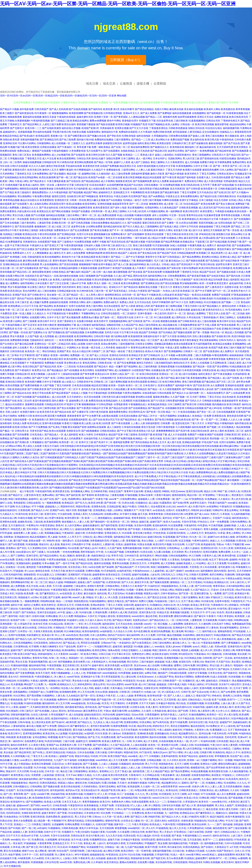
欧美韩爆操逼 (91, 805)
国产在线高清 (202, 439)
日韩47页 (186, 692)
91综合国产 (63, 851)
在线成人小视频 (79, 393)
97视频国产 (151, 843)
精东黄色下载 (243, 855)
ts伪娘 (208, 828)
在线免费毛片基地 (34, 741)
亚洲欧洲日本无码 (99, 609)
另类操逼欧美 (107, 128)
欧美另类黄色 (66, 340)
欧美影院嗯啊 (76, 113)
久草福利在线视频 (131, 427)
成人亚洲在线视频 (82, 280)
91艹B (3, 768)
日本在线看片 (42, 283)
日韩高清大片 (219, 155)
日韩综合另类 (84, 159)
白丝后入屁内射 (39, 715)
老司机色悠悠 (241, 658)
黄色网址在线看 (144, 397)
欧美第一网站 (7, 181)
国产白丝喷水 (7, 344)
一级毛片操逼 (155, 439)
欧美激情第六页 (40, 420)
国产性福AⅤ (105, 707)
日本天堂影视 (145, 329)
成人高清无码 (206, 208)
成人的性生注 (41, 579)
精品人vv (5, 684)
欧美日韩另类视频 (155, 249)
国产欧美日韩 (189, 404)
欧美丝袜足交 (113, 575)
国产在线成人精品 (169, 227)
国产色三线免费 (68, 140)
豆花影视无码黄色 (176, 533)
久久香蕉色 (173, 560)
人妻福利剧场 (18, 726)
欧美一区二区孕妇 (9, 355)
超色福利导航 (236, 283)
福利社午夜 (17, 605)
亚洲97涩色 (174, 597)
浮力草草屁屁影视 (110, 677)
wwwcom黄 (185, 787)
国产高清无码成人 (118, 291)
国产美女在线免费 (226, 238)
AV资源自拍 (112, 855)
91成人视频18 (67, 556)
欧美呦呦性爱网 (68, 692)
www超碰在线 (78, 703)
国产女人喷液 (128, 306)
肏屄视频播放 (65, 662)
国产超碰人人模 (196, 136)
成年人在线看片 (21, 348)
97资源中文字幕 (72, 404)
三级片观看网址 (122, 140)
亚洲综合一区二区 (169, 374)
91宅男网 (24, 817)
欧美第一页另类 (107, 249)
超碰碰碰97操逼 (122, 518)
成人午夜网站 (108, 181)
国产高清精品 (213, 261)
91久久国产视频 (114, 155)
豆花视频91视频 (195, 703)
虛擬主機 (143, 84)
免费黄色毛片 (233, 359)
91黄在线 (241, 541)
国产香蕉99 (88, 495)
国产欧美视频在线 (93, 113)
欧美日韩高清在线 (190, 185)
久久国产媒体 (114, 548)
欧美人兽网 (123, 817)
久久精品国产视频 (114, 552)
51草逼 (221, 533)
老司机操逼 (64, 840)
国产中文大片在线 (139, 128)
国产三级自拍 (11, 609)
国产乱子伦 (94, 737)
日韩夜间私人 (77, 249)
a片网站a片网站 (14, 446)
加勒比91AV (55, 643)
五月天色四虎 (143, 151)
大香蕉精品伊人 (150, 529)
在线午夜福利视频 (146, 166)
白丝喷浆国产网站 (141, 370)
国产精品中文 (15, 495)
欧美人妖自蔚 (207, 389)
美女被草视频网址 (229, 628)
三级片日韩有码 (113, 681)
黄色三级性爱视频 (192, 382)
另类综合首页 (78, 836)
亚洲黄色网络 (131, 722)
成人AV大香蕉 (7, 552)
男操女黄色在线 (76, 261)
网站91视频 (161, 556)
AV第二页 (54, 658)
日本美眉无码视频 (192, 370)
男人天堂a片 (166, 832)
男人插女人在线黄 (32, 446)
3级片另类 (71, 510)
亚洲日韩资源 (37, 817)
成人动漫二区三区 (61, 227)
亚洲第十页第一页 (103, 117)
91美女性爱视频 (100, 280)
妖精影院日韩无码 (112, 143)
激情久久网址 (166, 230)
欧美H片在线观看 (75, 571)
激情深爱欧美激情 (42, 272)
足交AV (123, 855)
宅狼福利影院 (34, 257)
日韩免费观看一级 (165, 499)
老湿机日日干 (116, 287)
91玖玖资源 (101, 734)
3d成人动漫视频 (178, 245)
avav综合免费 (7, 560)
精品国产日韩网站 (113, 749)
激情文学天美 (142, 582)
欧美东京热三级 (190, 234)
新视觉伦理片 (19, 170)
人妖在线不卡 (53, 374)
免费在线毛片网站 (194, 181)
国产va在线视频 (133, 280)
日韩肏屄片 (137, 692)
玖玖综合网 (171, 541)
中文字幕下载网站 (19, 317)
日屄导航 (161, 635)
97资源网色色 (196, 499)
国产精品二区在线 (49, 268)
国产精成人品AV (89, 548)
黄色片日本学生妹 (89, 828)
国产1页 (8, 794)
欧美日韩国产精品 (117, 756)
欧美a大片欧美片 (154, 351)
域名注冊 (92, 84)
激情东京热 (81, 783)
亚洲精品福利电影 (192, 442)
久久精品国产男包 (164, 677)
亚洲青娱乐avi (139, 537)
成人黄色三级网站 (117, 211)
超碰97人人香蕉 (122, 162)
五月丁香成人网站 (191, 601)
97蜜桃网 (187, 647)
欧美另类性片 (192, 174)
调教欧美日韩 (160, 329)
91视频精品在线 (14, 261)
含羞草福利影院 (169, 756)
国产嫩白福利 (73, 272)
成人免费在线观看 (107, 215)
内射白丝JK (170, 605)
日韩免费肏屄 (132, 552)
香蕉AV (60, 525)
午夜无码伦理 (219, 734)
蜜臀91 (178, 665)
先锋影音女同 (73, 431)
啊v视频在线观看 (23, 579)
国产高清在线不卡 (186, 264)
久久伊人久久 (223, 711)
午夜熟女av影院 (234, 579)
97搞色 (99, 529)
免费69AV (62, 700)
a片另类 (234, 847)
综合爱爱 (28, 768)
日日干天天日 (13, 836)
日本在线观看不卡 (175, 249)
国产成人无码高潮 (59, 109)
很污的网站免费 (119, 336)
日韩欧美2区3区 (233, 435)
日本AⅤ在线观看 (233, 843)
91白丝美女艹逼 (129, 329)
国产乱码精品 (166, 332)
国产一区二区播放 (218, 420)
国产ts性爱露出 (101, 745)
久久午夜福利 (145, 132)
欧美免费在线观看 (30, 264)
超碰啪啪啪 (244, 764)
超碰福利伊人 (10, 132)
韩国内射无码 (131, 752)
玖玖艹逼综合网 (67, 647)
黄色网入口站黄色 (232, 696)
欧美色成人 (156, 824)
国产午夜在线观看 (121, 423)
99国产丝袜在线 (219, 798)
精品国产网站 (91, 192)
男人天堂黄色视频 (39, 348)
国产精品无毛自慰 (241, 635)
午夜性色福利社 (243, 529)
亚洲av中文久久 (131, 113)
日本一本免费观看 (219, 522)
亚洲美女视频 (122, 128)
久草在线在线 (194, 317)
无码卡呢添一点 (35, 529)
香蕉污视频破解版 (60, 673)
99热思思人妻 (18, 529)
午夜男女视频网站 (132, 393)
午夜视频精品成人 (138, 404)
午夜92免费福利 (190, 268)
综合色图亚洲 (158, 507)
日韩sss (96, 817)
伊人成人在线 (191, 752)
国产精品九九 (85, 722)
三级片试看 (69, 741)
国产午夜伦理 (169, 177)
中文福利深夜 (65, 514)
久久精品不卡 (98, 170)
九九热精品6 (73, 696)
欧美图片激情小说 (30, 412)
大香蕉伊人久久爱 (79, 719)
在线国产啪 (99, 582)
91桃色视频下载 (14, 185)
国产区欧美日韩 (201, 385)
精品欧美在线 (130, 189)
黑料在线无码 (140, 276)
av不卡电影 (194, 794)
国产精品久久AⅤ (40, 510)
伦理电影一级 (230, 408)
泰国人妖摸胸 (78, 344)
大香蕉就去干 (221, 847)
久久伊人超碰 (100, 775)
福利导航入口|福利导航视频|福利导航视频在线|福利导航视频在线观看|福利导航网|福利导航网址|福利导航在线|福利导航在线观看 (90, 469)
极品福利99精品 (138, 264)
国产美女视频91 (58, 174)
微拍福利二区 (192, 147)
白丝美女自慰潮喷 (188, 223)
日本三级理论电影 (47, 408)
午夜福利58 (190, 525)
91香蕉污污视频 (70, 423)
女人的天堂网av (73, 525)
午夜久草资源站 (225, 616)
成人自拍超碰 (76, 715)
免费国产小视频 (196, 435)
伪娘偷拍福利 (240, 722)
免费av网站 (48, 495)
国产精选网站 (131, 367)
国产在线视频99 (136, 234)
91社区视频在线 (212, 302)
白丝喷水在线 (137, 707)
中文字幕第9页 (27, 355)
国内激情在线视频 (69, 276)
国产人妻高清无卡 (214, 287)
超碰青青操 (130, 544)
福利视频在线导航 (214, 843)
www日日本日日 (161, 798)
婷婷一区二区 (13, 688)
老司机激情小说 (226, 567)
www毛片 (46, 805)
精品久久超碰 (56, 582)
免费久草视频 (7, 374)
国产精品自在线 (63, 412)
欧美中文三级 (86, 442)
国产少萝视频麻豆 (231, 643)
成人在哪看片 (95, 749)
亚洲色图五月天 (121, 192)
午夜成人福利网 (39, 681)
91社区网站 (19, 696)
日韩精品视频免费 (186, 253)
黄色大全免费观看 (23, 821)
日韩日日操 (105, 654)
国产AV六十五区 (180, 302)
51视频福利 (125, 764)
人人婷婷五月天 (195, 533)
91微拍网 (230, 575)
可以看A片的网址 (27, 143)
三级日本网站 (72, 215)
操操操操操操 (236, 355)
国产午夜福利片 (23, 370)
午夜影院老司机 (169, 669)
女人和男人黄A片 (95, 295)
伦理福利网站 (152, 208)
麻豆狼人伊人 (180, 643)
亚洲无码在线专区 (126, 378)
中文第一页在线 (177, 215)
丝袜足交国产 (116, 491)
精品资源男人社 (219, 253)
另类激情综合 (30, 242)
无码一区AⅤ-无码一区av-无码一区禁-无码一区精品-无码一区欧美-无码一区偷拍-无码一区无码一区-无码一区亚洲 (118, 4)
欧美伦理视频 (12, 385)
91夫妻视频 (17, 684)
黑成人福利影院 (231, 280)
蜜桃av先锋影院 (128, 862)
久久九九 (242, 783)
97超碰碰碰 (30, 843)
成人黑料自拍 (179, 317)
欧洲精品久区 (221, 582)
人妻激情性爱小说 (169, 529)
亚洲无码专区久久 (215, 310)
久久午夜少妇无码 (137, 211)
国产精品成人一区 (54, 435)
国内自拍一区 (244, 340)
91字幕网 (34, 647)
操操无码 (177, 730)
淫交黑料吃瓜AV (137, 412)
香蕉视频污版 (133, 541)
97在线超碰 (239, 631)
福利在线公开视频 (71, 128)
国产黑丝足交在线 (157, 597)
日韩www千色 (108, 643)
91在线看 (127, 533)
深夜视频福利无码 (99, 541)
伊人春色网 (101, 590)
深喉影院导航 (114, 325)
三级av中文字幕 (78, 283)
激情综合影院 (163, 840)
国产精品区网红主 (32, 124)
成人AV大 (158, 700)
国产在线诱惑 (134, 223)
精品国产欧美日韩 (111, 790)
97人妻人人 (101, 597)
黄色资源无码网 (235, 416)
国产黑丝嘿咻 (34, 696)
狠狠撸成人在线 (80, 798)
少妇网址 (118, 510)
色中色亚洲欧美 (142, 631)
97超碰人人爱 (117, 541)
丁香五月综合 (214, 397)
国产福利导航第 (109, 525)
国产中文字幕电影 (135, 257)
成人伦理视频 (47, 336)
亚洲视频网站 (239, 344)
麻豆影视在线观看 (146, 378)
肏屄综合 (167, 518)
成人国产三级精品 (140, 162)
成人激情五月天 (57, 253)
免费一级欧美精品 (101, 147)
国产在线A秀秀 (181, 503)
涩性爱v (217, 650)
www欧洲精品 (144, 560)
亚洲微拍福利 (23, 563)
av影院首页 (174, 821)
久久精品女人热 (41, 329)
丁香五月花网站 (208, 174)
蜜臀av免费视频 (98, 121)
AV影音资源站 (47, 525)
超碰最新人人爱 (146, 499)
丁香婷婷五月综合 (189, 272)
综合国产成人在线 (239, 756)
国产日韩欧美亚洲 (37, 389)
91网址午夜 (154, 783)
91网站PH (218, 510)
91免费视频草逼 (14, 242)
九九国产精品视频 (134, 847)
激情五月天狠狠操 (213, 230)
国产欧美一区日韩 (156, 412)
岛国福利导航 (167, 779)
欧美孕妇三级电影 (29, 230)
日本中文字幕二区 (203, 166)
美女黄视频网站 (136, 208)
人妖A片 (101, 843)
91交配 (43, 597)
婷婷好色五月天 (161, 726)
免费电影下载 (242, 204)
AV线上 (64, 658)
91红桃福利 (12, 711)
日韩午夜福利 (115, 752)
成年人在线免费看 (76, 253)
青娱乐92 (65, 544)
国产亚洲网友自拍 (150, 283)
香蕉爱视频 (121, 828)
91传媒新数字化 (95, 847)
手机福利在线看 (74, 166)
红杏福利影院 (240, 374)
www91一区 (150, 624)
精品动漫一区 (74, 174)
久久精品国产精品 (160, 771)
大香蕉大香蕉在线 (43, 631)
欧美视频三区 (203, 253)
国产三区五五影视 (59, 283)
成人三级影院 (114, 427)
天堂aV (215, 590)
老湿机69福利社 (59, 719)
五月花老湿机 (194, 840)
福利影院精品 (99, 325)
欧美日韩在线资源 (149, 374)
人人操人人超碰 (125, 696)
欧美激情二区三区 (234, 431)
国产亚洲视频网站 (173, 351)
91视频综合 (141, 503)
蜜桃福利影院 (225, 631)
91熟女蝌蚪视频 (59, 809)
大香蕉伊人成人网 (211, 556)
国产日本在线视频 (9, 223)
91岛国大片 (6, 571)
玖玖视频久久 (88, 824)
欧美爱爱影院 (47, 200)
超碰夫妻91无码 (85, 117)
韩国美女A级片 (152, 594)
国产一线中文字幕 (65, 563)
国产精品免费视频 (19, 439)
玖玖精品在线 (56, 624)
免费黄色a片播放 (90, 317)
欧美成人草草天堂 (200, 605)
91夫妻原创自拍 (243, 185)
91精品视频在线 (238, 367)
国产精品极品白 (55, 370)
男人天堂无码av (116, 594)
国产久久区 (127, 582)
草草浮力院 (117, 556)
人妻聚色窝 (196, 620)
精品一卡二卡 (173, 412)
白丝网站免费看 (94, 227)
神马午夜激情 (82, 855)
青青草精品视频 (11, 200)
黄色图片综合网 (170, 745)
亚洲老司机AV (235, 647)
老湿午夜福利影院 (42, 401)
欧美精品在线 (30, 234)
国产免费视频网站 (9, 189)
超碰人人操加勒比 (164, 155)
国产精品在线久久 (159, 620)
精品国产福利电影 (186, 177)
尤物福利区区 (37, 340)
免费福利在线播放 (104, 140)
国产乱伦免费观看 (80, 230)
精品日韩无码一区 (142, 700)
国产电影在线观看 (106, 124)
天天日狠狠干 (136, 628)
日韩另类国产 (42, 109)
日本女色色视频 (86, 752)
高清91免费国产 (166, 385)
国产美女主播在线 (225, 204)
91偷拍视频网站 (197, 715)
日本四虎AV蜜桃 (94, 533)
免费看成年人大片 (22, 253)
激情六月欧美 (157, 174)
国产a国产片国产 (41, 378)
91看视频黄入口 (218, 730)
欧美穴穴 (105, 658)
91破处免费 (126, 719)
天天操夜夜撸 (210, 620)
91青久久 (215, 692)
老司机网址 (242, 537)
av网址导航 (151, 673)
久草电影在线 (159, 711)
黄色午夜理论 (26, 749)
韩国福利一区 (76, 658)
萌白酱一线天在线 (91, 348)
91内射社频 (85, 612)
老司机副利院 (57, 790)
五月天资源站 (195, 582)
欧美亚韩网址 (90, 204)
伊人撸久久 (60, 677)
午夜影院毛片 (238, 601)
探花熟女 (216, 775)
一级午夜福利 (140, 238)
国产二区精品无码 (61, 344)
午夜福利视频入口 (192, 836)
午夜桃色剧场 (15, 700)
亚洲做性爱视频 (166, 367)
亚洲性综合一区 (43, 344)
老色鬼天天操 (181, 230)
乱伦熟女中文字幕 (166, 166)
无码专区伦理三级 (198, 722)
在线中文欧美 (93, 344)
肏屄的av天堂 (73, 790)
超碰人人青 (72, 612)
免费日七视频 (146, 601)
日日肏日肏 (178, 851)
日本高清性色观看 (221, 177)
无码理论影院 (13, 813)
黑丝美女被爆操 (234, 612)
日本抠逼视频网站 (57, 548)
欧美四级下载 (160, 435)
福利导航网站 (27, 283)
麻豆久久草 (181, 779)
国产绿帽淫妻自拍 (77, 136)
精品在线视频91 (38, 537)
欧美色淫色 (49, 734)
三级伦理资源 (145, 189)
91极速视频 (148, 855)
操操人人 (215, 541)
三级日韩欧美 (181, 121)
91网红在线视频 (212, 862)
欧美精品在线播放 (222, 344)
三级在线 (38, 522)
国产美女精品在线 (147, 253)
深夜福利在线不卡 (152, 336)
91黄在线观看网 (140, 802)
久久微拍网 (205, 624)
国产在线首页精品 (216, 276)
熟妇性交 (34, 783)
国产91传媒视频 (132, 809)
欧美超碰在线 (208, 544)
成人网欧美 (41, 851)
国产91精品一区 (125, 310)
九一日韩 (127, 741)
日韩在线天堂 (82, 185)
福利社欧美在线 (183, 420)
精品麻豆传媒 (167, 768)
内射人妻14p (91, 639)
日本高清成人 (37, 435)
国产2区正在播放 (25, 249)
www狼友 (160, 647)
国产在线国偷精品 (9, 177)
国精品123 (63, 726)
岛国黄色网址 (94, 132)
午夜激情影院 (37, 363)
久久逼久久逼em (94, 620)
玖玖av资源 (101, 692)
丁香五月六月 (165, 287)
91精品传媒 (53, 768)
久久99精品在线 (151, 775)
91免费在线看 (108, 737)
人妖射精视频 (226, 529)
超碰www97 (23, 805)
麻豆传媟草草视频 (126, 397)
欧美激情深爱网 (52, 522)
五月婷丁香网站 (198, 397)
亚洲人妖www (173, 647)
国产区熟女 (182, 537)
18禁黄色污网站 (77, 302)
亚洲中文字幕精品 (189, 200)
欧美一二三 (91, 518)
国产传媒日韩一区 (106, 700)
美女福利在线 (197, 140)
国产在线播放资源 (29, 268)
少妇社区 (94, 628)
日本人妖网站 (227, 170)
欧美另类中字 (101, 321)
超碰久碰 (11, 805)
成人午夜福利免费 (199, 359)
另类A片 (215, 514)
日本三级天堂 (22, 302)
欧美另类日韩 (34, 170)
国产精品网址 (46, 306)
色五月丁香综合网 (219, 560)
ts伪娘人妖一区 (152, 692)
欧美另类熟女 (241, 147)
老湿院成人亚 (45, 261)
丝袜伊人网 (198, 787)
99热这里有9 (204, 579)
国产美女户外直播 (37, 359)
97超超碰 (18, 571)
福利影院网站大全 (157, 276)
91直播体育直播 (212, 215)
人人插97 (159, 541)
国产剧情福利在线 (209, 159)
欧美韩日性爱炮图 (41, 764)
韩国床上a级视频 (190, 650)
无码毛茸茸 (231, 737)
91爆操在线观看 (143, 215)
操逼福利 (203, 737)
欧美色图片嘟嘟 (33, 382)
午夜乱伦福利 (121, 196)
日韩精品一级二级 (114, 847)
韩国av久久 (140, 597)
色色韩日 (97, 544)
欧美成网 (244, 715)
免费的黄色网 (202, 677)
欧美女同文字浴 (111, 420)
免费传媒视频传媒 (132, 548)
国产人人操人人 (176, 696)
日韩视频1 (154, 756)
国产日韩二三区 (241, 223)
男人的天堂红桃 (240, 499)
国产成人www (202, 514)
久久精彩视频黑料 (172, 389)
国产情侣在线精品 (144, 109)
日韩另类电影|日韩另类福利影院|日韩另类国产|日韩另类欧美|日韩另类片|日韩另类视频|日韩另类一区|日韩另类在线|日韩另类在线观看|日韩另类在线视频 (139, 446)
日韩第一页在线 (78, 200)
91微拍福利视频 (19, 665)
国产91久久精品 (131, 227)
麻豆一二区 (127, 790)
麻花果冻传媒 (176, 109)
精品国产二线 (88, 272)
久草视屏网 (154, 563)
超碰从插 (111, 858)
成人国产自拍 (95, 420)
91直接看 (5, 783)
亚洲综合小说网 (208, 764)
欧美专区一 (205, 802)
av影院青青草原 (169, 787)
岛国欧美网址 (175, 159)
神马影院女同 (185, 654)
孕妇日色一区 (217, 332)
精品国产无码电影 (148, 332)
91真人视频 (171, 662)
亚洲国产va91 (57, 510)
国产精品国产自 (156, 408)
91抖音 (156, 836)
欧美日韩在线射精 (70, 787)
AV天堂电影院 (108, 571)
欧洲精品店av (187, 813)
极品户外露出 (129, 507)
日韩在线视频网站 (178, 556)
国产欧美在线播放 (99, 230)
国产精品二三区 (154, 117)
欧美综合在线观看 (201, 295)
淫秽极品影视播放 (164, 344)
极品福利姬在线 (208, 147)
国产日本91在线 (203, 586)
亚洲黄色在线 (98, 507)
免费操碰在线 (113, 170)
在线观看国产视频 (47, 242)
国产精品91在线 (208, 196)
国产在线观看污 (21, 204)
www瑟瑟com (23, 552)
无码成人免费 (19, 423)
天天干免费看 (85, 745)
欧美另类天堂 (47, 412)
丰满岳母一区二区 (126, 560)
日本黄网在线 (20, 647)
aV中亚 (61, 612)
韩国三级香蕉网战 (18, 499)
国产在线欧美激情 (52, 128)
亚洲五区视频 (36, 832)
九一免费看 (216, 594)
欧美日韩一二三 (33, 128)
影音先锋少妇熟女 (143, 533)
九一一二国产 (214, 824)
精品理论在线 (144, 726)
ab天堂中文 (150, 628)
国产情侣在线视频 (170, 283)
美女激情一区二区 (56, 295)
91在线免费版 (212, 703)
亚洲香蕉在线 (219, 416)
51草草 (163, 847)
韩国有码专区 (68, 507)
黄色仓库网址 (231, 510)
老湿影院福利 (42, 749)
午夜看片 (211, 616)
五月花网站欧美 (218, 363)
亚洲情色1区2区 (209, 548)
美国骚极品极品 (53, 533)
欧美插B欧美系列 (42, 798)
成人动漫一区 (235, 253)
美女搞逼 (8, 752)
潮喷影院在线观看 (29, 189)
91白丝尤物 (134, 855)
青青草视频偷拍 (91, 802)
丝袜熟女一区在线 (15, 567)
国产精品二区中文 (148, 416)
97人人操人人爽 (139, 805)
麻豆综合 (172, 711)
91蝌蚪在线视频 (170, 200)
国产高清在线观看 (24, 227)
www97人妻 (78, 597)
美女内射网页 (30, 291)
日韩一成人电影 (104, 272)
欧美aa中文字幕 (30, 836)
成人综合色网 (59, 397)
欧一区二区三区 (39, 582)
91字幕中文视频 (128, 514)
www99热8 (102, 760)
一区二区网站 (230, 858)
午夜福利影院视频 (40, 121)
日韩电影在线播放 (212, 401)
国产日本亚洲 (54, 389)
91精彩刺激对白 (183, 155)
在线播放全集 (158, 370)
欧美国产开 (141, 586)
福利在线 (102, 594)
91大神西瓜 (224, 749)
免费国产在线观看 (221, 295)
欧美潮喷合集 (240, 268)
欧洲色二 (119, 669)
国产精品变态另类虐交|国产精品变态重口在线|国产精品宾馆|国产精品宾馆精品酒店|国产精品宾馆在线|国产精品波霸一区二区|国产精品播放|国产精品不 (148, 480)
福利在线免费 (199, 427)
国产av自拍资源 (125, 737)
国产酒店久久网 (139, 817)
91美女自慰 (128, 503)
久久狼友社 (224, 499)
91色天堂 (214, 722)
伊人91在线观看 (208, 567)
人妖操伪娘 (48, 775)
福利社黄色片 (205, 374)
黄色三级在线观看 (142, 245)
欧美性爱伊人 (76, 590)
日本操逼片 (196, 529)
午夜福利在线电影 (66, 117)
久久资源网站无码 (37, 548)
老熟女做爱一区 (37, 541)
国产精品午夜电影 (175, 174)
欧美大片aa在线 (172, 522)
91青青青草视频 (217, 359)
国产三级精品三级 (60, 121)
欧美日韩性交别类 (95, 155)
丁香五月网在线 (173, 234)
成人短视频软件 (123, 370)
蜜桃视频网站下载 (67, 325)
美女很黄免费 (166, 616)
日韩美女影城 (209, 370)
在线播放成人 (184, 416)
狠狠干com (28, 851)
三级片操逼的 (146, 662)
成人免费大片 (209, 245)
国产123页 (228, 594)
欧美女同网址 (87, 370)
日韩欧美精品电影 (22, 238)
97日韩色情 (212, 684)
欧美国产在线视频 (122, 268)
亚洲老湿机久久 (113, 533)
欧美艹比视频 (219, 700)
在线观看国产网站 (104, 370)
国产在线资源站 (211, 351)
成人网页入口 (67, 529)
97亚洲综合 (180, 832)
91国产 (17, 612)
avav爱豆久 (26, 760)
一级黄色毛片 (37, 439)
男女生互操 (21, 662)
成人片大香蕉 (150, 741)
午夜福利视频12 (14, 325)
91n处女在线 (37, 771)
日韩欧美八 (144, 507)
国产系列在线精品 (140, 442)
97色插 (112, 794)
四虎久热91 (161, 821)
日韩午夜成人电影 (177, 684)
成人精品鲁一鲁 (42, 821)
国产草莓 (62, 813)
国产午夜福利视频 (93, 238)
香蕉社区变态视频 (39, 219)
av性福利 (42, 828)
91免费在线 (138, 813)
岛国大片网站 (162, 109)
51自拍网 (111, 832)
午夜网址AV (32, 525)
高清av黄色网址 (109, 344)
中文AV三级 (232, 821)
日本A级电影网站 (235, 586)
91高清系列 (232, 779)
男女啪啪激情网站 (189, 283)
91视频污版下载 (16, 147)
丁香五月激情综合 (135, 351)
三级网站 (236, 749)
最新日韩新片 (158, 170)
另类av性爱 (220, 647)
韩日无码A (132, 662)
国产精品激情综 (14, 408)
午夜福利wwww (141, 571)
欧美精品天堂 (136, 355)
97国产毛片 (179, 518)
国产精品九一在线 (49, 276)
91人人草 (60, 635)
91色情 (62, 537)
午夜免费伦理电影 (42, 196)
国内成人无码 (39, 238)
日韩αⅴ (59, 669)
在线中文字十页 (52, 832)
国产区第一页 (186, 594)
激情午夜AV (218, 779)
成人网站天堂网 (111, 851)
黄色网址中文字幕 (144, 310)
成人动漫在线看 (97, 189)
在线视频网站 (199, 113)
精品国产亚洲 (116, 435)
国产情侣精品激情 (100, 779)
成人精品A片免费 (157, 238)
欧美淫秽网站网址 (84, 336)
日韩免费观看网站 (177, 276)
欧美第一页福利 (117, 385)
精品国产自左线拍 (133, 185)
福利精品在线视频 (55, 215)
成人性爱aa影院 (207, 238)
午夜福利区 (68, 533)
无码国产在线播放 (81, 211)
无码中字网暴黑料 (161, 302)
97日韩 (103, 756)
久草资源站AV (190, 802)
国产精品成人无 (71, 643)
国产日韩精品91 (152, 355)
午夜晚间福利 (227, 423)
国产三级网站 (18, 556)
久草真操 (225, 514)
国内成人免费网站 (196, 314)
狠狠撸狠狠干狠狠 (88, 264)
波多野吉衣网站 (176, 151)
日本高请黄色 (41, 643)
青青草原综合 (106, 196)
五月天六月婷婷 (193, 249)
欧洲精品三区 (155, 382)
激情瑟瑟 (31, 567)
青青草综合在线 (195, 215)
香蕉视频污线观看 (180, 612)
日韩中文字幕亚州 (94, 261)
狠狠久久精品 (84, 775)
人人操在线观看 (139, 745)
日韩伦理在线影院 (110, 314)
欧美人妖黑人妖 (87, 423)
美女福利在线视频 (194, 109)
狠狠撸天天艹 (131, 510)
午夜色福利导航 (43, 491)
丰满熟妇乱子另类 (63, 628)
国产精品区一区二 (76, 295)
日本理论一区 (25, 631)
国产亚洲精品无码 (49, 140)
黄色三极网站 (158, 162)
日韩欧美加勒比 (108, 431)
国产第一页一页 (200, 420)
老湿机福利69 (160, 525)
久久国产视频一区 (180, 397)
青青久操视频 (211, 529)
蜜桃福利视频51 (145, 261)
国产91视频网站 (35, 802)
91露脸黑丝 (165, 503)
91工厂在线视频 (126, 794)
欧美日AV (105, 802)
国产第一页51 (88, 696)
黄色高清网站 (90, 363)
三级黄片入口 (78, 143)
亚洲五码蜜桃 (210, 552)
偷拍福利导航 (224, 245)
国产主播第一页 (170, 223)
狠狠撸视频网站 (60, 113)
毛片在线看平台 (94, 151)
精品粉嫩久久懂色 (9, 760)
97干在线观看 (208, 794)
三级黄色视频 (117, 495)
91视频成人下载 (127, 261)
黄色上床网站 (233, 533)
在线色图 (138, 624)
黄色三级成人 (84, 287)
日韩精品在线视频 (194, 408)
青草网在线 (140, 696)
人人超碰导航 (157, 571)
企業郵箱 (160, 84)
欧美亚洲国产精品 (103, 359)
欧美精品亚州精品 (9, 136)
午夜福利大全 (37, 245)
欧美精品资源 (19, 389)
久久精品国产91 (130, 325)
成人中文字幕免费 (34, 310)
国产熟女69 (210, 609)
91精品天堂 (163, 612)
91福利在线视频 (32, 703)
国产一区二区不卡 (71, 389)
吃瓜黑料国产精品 (138, 196)
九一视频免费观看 (51, 503)
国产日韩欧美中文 (37, 295)
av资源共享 (126, 665)
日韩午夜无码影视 (99, 412)
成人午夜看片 (139, 268)
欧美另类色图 (112, 665)
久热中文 (92, 616)
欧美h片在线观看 (53, 310)
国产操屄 (244, 821)
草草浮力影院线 (154, 658)
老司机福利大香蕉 (116, 843)
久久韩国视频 (228, 541)
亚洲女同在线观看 (154, 234)
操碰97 (180, 571)
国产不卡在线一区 (33, 700)
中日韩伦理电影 (105, 404)
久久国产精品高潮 (120, 745)
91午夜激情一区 (43, 113)
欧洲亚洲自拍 (110, 253)
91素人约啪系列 (190, 817)
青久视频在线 (232, 136)
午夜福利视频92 (60, 151)
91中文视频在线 (12, 866)
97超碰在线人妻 (23, 798)
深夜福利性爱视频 (140, 174)
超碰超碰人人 (52, 507)
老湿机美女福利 (160, 654)
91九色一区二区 (198, 537)
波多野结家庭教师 (187, 117)
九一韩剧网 (50, 684)
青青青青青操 (156, 514)
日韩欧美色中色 (85, 382)
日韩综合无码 (213, 121)
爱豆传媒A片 (235, 609)
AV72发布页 (145, 752)
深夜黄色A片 (191, 624)
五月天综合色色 (143, 302)
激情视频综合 (105, 518)
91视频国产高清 (139, 124)
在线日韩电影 (241, 389)
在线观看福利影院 (78, 420)
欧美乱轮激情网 (47, 177)
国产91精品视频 (218, 242)
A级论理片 (236, 684)
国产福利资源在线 (24, 113)
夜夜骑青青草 (74, 416)
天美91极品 (116, 688)
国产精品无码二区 (22, 272)
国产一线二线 (29, 828)
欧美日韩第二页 (114, 189)
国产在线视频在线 (17, 359)
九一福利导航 (172, 813)
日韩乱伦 (87, 537)
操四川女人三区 (124, 245)
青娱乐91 (44, 544)
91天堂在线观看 (92, 397)
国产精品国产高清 (167, 253)
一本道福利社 (124, 643)
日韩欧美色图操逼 (178, 128)
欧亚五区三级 (36, 514)
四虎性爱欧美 (53, 817)
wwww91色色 (13, 730)
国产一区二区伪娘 (235, 314)
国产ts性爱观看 (16, 544)
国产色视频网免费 (142, 181)
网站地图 (122, 96)
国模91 (185, 783)
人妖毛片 (183, 715)
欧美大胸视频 (38, 374)
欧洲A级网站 (69, 650)
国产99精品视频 (190, 389)
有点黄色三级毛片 (37, 287)
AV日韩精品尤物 (193, 658)
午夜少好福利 (82, 832)
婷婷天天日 (177, 579)
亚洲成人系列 (80, 514)
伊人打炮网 (195, 556)
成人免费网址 (12, 283)
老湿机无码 (185, 662)
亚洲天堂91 (50, 514)
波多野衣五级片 (198, 503)
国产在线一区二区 (121, 147)
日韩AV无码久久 (227, 340)
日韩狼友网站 (112, 586)
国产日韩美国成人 (172, 257)
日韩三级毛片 (26, 711)
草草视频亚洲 (222, 756)
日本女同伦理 (51, 862)
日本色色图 (222, 741)
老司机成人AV (154, 681)
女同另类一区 (129, 295)
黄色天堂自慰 (148, 427)
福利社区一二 (52, 340)
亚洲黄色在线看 (8, 522)
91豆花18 (62, 847)
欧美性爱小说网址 (13, 321)
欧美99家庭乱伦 (190, 219)
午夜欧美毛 (84, 858)
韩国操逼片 (24, 597)
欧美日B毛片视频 (162, 544)
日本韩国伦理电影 (113, 113)
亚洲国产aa (52, 745)
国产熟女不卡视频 (146, 295)
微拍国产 (163, 673)
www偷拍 (157, 639)
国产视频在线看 (51, 787)
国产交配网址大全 (38, 332)
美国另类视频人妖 (208, 223)
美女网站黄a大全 (73, 363)
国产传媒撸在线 (200, 143)
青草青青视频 (243, 109)
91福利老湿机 (76, 734)
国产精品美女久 (38, 181)
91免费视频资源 (57, 620)
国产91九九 (81, 503)
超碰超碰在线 (97, 855)
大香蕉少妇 (198, 662)
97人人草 (102, 794)
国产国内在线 (233, 276)
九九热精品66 (96, 514)
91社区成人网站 (216, 821)
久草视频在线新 (16, 159)
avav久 (196, 647)
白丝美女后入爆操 (131, 821)
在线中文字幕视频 (197, 673)
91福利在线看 (208, 741)
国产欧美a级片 (27, 136)
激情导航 (13, 616)
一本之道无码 (159, 314)
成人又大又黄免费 (217, 563)
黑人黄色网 (177, 631)
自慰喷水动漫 (232, 287)
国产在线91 (207, 847)
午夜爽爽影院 (138, 192)
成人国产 (170, 571)
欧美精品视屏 (88, 257)
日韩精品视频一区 (156, 760)
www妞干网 (43, 794)
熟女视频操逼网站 (242, 681)
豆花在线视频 (82, 541)
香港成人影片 (147, 155)
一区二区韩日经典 (179, 620)
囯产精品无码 (233, 155)
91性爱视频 (124, 673)
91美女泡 (39, 688)
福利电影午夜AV (184, 385)
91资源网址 (23, 681)
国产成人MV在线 (213, 408)
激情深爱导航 (222, 124)
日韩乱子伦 (182, 575)
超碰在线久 (212, 681)
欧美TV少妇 (65, 737)
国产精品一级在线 (116, 351)
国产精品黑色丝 (129, 420)
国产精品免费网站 (192, 257)
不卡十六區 (76, 843)
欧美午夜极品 (106, 264)
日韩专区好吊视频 (171, 805)
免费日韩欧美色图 (162, 132)
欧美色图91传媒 (74, 794)
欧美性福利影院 (91, 631)
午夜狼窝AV (217, 605)
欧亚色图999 (142, 737)
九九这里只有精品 (76, 560)
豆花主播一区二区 (9, 268)
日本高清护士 (150, 385)
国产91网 (183, 711)
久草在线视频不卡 (58, 715)
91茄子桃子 (145, 510)
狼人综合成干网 (114, 722)
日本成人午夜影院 (138, 291)
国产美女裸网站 (220, 367)
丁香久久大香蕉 (114, 605)
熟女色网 (84, 635)
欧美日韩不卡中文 (47, 321)
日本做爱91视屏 (137, 760)
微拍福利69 (48, 703)
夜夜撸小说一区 (59, 136)
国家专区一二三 (122, 824)
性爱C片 (204, 817)
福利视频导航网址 (74, 639)
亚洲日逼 (60, 775)
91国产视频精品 (156, 124)
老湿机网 (58, 631)
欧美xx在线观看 (57, 431)
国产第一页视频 (201, 332)
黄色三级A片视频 (233, 348)
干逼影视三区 (202, 242)
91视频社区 (189, 681)
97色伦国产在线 (210, 442)
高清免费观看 (244, 397)
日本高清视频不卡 (19, 363)
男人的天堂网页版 (192, 749)
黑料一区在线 (47, 185)
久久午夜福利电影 (59, 192)
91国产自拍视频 (23, 397)
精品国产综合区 (208, 272)
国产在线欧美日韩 (221, 336)
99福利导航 (240, 760)
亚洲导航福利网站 (32, 734)
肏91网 (52, 851)
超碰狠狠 (68, 586)
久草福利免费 (100, 612)
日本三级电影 (206, 200)
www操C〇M (76, 654)
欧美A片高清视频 (154, 813)
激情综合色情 (42, 571)
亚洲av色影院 (98, 605)
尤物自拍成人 (195, 700)
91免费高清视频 (83, 242)
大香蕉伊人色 (201, 730)
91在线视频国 (202, 745)
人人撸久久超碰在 (190, 548)
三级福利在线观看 (70, 374)
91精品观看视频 (199, 771)
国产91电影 (134, 529)
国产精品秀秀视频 (170, 242)
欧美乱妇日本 (102, 374)
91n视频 (138, 647)
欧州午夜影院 (159, 548)
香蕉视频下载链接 (86, 124)
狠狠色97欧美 (113, 821)
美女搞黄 (242, 654)
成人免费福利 (222, 790)
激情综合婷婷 (229, 306)
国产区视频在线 (57, 332)
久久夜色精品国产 (169, 208)
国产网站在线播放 (61, 211)
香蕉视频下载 (85, 510)
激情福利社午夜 (110, 132)
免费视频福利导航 (241, 624)
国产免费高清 (7, 329)
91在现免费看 (175, 525)
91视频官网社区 (103, 647)
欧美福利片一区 (121, 359)
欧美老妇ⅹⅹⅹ (113, 730)
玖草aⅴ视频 (48, 563)
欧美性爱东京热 (61, 491)
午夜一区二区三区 (15, 310)
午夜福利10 (226, 507)
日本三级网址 (128, 159)
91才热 (107, 620)
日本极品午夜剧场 (165, 703)
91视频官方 (90, 794)
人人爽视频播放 (40, 253)
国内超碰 (228, 824)
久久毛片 (73, 809)
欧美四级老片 (61, 306)
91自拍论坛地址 (214, 128)
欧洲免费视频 (207, 151)
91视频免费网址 (88, 669)
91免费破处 (211, 499)
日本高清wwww (145, 677)
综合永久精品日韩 (81, 351)
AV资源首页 (129, 681)
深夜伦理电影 (46, 230)
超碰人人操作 (191, 688)
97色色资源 (159, 533)
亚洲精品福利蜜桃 (68, 268)
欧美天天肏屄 (43, 673)
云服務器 (126, 84)
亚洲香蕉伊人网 (68, 745)
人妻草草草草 (194, 518)
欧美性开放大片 (239, 291)
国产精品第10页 (159, 151)
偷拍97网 (66, 597)
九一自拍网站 (53, 688)
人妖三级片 (237, 836)
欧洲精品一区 (140, 439)
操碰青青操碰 (46, 189)
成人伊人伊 (206, 650)
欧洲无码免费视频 (161, 631)
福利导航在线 (242, 423)
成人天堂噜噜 (168, 563)
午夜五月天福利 (51, 446)
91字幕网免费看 (223, 162)
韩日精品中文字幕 (209, 219)
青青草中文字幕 (154, 257)
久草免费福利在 (195, 828)
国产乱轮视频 (42, 711)
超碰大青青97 (49, 813)
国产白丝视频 (38, 215)
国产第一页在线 (231, 230)
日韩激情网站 (44, 143)
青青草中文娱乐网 (133, 491)
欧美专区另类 (40, 624)
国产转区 (66, 681)
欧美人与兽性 (86, 435)
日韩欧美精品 (59, 272)
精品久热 (234, 741)
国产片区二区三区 (226, 382)
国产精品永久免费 (240, 177)
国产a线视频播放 (90, 431)
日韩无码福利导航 (13, 575)
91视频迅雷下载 (58, 219)
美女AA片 (13, 677)
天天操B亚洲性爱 (39, 707)
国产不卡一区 (117, 230)
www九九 (184, 529)
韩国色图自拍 (81, 601)
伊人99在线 (174, 650)
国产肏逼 (176, 836)
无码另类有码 (69, 287)
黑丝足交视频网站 (180, 726)
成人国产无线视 (231, 378)
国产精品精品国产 (124, 567)
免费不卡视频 (99, 242)
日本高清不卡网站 (221, 624)
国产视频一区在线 (19, 332)
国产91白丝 (39, 639)
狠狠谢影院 (30, 575)
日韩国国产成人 (37, 692)
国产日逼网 (54, 597)
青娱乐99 (210, 662)
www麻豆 (233, 503)
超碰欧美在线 (25, 522)
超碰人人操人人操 (131, 768)
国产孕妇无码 (114, 136)
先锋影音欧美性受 (31, 813)
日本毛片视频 (124, 700)
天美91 (193, 711)
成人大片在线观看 (177, 435)
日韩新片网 (206, 752)
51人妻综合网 (128, 677)
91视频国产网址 (77, 847)
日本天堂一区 (52, 771)
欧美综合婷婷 (199, 824)
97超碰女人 (228, 775)
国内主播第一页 (60, 401)
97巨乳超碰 (6, 533)
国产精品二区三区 (240, 227)
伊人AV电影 (183, 605)
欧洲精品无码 (184, 336)
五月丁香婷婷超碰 (237, 730)
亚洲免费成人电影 (103, 510)
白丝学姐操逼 (216, 737)
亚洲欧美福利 (206, 299)
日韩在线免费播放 (100, 223)
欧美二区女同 (25, 401)
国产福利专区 (95, 109)
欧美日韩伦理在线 (208, 268)
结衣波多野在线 (165, 121)
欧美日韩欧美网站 (172, 382)
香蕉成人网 (89, 843)
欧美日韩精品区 (139, 389)
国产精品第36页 (23, 752)
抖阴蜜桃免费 (183, 824)
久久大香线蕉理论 (175, 162)
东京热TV (85, 665)
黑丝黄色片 (237, 495)
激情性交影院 (59, 196)
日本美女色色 (215, 673)
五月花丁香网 (240, 688)
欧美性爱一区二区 (69, 442)
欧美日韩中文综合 (226, 321)
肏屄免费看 (242, 692)
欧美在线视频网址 (52, 257)
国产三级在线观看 (238, 828)
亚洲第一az (193, 760)
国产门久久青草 (162, 310)
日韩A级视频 (230, 654)
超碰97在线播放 (140, 575)
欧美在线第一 (242, 211)
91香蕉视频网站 (184, 166)
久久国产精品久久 (200, 590)
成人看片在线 (174, 442)
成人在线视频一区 (61, 143)
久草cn (119, 809)
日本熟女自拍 (11, 809)
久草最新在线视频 (88, 268)
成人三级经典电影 (148, 367)
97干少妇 (211, 612)
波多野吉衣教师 (94, 143)
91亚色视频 (6, 647)
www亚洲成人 (209, 855)
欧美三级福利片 (23, 192)
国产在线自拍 (73, 181)
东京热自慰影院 (112, 306)
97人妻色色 (212, 628)
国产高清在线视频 (69, 264)
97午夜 (100, 552)
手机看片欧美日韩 (62, 132)
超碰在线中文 (142, 605)
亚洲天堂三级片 (241, 264)
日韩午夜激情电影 (166, 427)
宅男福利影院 (231, 181)
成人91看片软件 (197, 507)
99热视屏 (11, 737)
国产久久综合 (20, 669)
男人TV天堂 (151, 764)
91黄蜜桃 (83, 579)
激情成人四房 (143, 306)
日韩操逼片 (225, 681)
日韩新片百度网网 (199, 575)
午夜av (107, 711)
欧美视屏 (240, 616)
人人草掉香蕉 (108, 348)
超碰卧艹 (24, 707)
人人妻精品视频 (137, 117)
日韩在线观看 (164, 393)
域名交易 (109, 84)
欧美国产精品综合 (188, 756)
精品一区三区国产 (150, 340)
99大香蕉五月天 (48, 847)
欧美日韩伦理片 (191, 211)
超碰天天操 (114, 840)
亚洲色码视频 (105, 204)
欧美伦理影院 (32, 147)
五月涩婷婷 (177, 552)
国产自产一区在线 (223, 658)
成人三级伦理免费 (121, 174)
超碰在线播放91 (91, 525)
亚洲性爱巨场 (201, 594)
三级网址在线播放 (120, 658)
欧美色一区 (154, 745)
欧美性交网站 (99, 650)
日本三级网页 (175, 404)
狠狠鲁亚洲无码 (124, 181)
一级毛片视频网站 (167, 416)
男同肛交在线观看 (90, 643)
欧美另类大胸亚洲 (47, 325)
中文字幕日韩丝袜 (19, 245)
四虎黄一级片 (212, 832)
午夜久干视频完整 (234, 544)
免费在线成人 (24, 151)
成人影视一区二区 (173, 204)
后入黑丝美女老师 (41, 722)
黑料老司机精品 (76, 821)
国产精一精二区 (65, 177)
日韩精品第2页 (23, 374)
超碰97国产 (156, 522)
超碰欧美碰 (230, 525)
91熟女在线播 (145, 544)
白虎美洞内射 (113, 582)
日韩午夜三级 (108, 245)
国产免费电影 (165, 113)
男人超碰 (53, 537)
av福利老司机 (124, 571)
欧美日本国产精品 (27, 654)
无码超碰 (185, 560)
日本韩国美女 (101, 435)
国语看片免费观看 (57, 416)
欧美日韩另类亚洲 (118, 775)
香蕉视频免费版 (199, 378)
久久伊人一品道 (240, 552)
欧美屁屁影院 (86, 299)
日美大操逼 (101, 752)
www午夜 (115, 798)
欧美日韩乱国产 (31, 367)
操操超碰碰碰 (206, 227)
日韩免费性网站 (128, 499)
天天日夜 (57, 586)
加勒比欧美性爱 (11, 140)
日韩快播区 (61, 575)
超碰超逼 (161, 684)
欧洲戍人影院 (43, 719)
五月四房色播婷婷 (233, 787)
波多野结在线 (166, 280)
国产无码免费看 (21, 435)
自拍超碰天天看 (8, 858)
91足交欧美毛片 (222, 719)
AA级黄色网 (24, 858)
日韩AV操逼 (24, 722)
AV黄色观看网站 (220, 355)
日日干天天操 (31, 306)
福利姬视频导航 (231, 128)
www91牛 (182, 507)
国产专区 (22, 548)
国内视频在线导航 (178, 843)
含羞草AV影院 (222, 601)
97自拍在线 (14, 658)
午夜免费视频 (44, 567)
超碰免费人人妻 (22, 533)
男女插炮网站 (25, 196)
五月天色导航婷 (129, 730)
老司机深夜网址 (55, 639)
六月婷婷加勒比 (89, 787)
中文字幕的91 (117, 703)
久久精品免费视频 (76, 219)
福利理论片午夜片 (9, 230)
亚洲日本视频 (126, 525)
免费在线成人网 (82, 862)
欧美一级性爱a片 (64, 541)
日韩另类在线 (17, 351)
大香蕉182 (234, 802)
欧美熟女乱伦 (44, 211)
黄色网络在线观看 (179, 359)
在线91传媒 (38, 616)
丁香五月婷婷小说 (192, 306)
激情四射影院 (179, 495)
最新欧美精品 (42, 299)
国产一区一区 (132, 374)
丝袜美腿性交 (33, 635)
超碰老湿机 (137, 673)
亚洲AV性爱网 (105, 669)
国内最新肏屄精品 (74, 707)
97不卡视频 (38, 507)
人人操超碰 (145, 650)
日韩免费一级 (168, 423)
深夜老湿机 (168, 809)
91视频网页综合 (98, 840)
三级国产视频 (118, 779)
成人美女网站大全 (160, 140)
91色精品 (208, 582)
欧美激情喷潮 (135, 336)
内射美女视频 (79, 132)
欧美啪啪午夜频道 (137, 783)
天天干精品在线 (186, 719)
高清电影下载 (234, 242)
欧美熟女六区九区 (146, 431)
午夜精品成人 (162, 749)
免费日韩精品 (196, 302)
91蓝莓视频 (169, 537)
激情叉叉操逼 (49, 117)
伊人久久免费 (66, 616)
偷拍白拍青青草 (19, 745)
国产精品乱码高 (48, 367)
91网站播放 (51, 616)
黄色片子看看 (159, 560)
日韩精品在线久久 (230, 832)
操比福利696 (133, 635)
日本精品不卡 (138, 249)
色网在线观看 (7, 639)
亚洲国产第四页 (105, 809)
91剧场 (19, 594)
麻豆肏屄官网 (191, 238)
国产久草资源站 (75, 238)
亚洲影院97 (74, 575)
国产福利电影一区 (216, 113)
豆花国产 (11, 790)
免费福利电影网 (94, 253)
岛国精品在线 (131, 230)
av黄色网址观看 (184, 355)
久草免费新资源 (77, 151)
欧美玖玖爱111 (243, 597)
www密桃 (246, 643)
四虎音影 (133, 612)
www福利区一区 (136, 828)
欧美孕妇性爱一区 (157, 696)
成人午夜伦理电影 (213, 181)
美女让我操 (147, 541)
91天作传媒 (40, 768)
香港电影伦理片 (130, 121)
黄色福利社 (210, 533)
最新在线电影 (216, 143)
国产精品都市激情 (170, 192)
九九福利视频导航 (240, 514)
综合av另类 (138, 715)
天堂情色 (194, 567)
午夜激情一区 (196, 843)
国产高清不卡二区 (103, 442)
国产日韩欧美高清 (187, 321)
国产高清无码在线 (116, 242)
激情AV (140, 609)
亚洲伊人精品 (117, 374)
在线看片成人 (204, 177)
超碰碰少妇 (54, 681)
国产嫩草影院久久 (49, 594)
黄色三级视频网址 (202, 155)
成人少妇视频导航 (61, 155)
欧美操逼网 (133, 787)
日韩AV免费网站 (239, 522)
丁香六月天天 (197, 423)
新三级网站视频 (174, 306)
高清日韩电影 (238, 336)
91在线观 (165, 836)
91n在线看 (73, 548)
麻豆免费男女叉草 (93, 711)
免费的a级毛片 (111, 302)
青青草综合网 (138, 348)
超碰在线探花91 (8, 510)
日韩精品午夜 (56, 299)
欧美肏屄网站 (125, 238)
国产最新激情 (158, 306)
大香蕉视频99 (152, 715)
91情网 (174, 654)
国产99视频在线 (90, 196)
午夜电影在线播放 (224, 211)
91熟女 (119, 544)
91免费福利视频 (172, 185)
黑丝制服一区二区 (219, 439)
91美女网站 (145, 722)
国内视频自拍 (219, 404)
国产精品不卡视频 (9, 109)
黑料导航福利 (88, 552)
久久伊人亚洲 (226, 548)
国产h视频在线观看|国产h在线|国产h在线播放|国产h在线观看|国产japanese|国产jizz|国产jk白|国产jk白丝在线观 (107, 488)
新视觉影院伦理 (243, 132)
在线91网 (128, 605)
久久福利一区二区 (150, 787)
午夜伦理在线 (190, 737)
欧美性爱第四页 (101, 208)
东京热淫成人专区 (78, 567)
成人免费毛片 (227, 351)
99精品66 (11, 681)
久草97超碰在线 (73, 764)
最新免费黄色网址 (118, 412)
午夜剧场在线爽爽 (210, 643)
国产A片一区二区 (221, 291)
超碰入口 (190, 696)
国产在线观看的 (112, 151)
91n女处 (141, 681)
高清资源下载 (145, 435)
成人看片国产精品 (166, 378)
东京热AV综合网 (37, 669)
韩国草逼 (122, 529)
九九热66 (44, 836)
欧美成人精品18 (58, 749)
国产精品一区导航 (103, 162)
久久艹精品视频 (97, 329)
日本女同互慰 (227, 590)
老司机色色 (91, 707)
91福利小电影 (226, 620)
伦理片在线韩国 (77, 306)
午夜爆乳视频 (195, 245)
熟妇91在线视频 (158, 737)
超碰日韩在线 (155, 537)
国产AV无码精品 (29, 280)
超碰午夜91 (98, 665)
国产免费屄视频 (124, 439)
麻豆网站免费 (30, 261)
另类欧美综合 (206, 790)
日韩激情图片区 (108, 378)
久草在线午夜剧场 (47, 730)
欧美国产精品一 (183, 295)
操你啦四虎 (138, 764)
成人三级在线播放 (47, 291)
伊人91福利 (176, 798)
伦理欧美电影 (129, 136)
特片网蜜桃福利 (82, 170)
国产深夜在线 (174, 268)
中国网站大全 (74, 348)
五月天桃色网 (107, 828)
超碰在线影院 (226, 840)
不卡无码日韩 (142, 567)
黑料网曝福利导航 (20, 582)
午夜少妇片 (216, 745)
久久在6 (234, 790)
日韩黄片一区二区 (193, 351)
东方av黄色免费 (175, 858)
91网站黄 (204, 798)
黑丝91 (62, 711)
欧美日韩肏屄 (234, 404)
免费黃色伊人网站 (141, 654)
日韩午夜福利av (169, 594)
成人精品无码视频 (226, 370)
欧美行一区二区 (134, 385)
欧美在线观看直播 (183, 344)
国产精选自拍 (131, 287)
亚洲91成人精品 (228, 257)
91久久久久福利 (37, 166)
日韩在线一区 (187, 124)
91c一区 (26, 840)
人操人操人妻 (71, 669)
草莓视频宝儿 (243, 567)
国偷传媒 (233, 813)
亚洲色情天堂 (62, 200)
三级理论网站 (128, 170)
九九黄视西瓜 (154, 518)
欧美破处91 (23, 590)
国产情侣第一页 (112, 503)
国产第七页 (32, 847)
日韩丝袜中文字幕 (59, 329)
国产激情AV (131, 601)
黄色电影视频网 (205, 805)
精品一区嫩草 (116, 367)
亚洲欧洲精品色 (11, 264)
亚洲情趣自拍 (162, 734)
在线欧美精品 (128, 151)
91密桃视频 (37, 862)
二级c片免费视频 (202, 355)
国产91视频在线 (150, 280)
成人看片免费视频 (170, 340)
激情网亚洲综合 (113, 295)
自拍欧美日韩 (74, 196)
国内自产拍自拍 (25, 299)
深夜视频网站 (20, 692)
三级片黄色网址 (28, 223)
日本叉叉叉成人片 (71, 802)
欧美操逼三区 (187, 291)
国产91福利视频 (104, 276)
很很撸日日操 (223, 234)
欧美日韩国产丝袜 (155, 348)
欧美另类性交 (49, 605)
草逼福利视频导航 (38, 662)
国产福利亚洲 (73, 495)
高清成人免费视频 (9, 208)
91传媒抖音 (145, 798)
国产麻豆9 (200, 616)
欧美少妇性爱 (103, 423)
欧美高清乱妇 (15, 291)
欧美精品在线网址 (80, 121)
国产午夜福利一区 (67, 147)
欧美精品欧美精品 (157, 404)
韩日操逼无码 (174, 847)
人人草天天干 (74, 537)
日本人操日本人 (238, 582)
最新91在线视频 (102, 563)
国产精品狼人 (215, 378)
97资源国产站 (114, 639)
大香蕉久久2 (127, 586)
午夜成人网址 (22, 181)
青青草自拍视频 (120, 563)
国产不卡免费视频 (38, 427)
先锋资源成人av (243, 548)
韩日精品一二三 (193, 631)
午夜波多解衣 (168, 775)
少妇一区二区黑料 (12, 162)
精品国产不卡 (92, 378)
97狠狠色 (188, 730)
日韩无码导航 (175, 737)
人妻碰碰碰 (199, 628)
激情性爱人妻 (83, 556)
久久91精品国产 (107, 439)
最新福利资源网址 (240, 208)
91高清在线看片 (98, 185)
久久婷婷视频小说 (20, 756)
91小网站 (11, 590)
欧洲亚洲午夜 (78, 768)
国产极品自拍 (81, 177)
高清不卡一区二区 (177, 314)
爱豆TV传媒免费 (179, 722)
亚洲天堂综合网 (194, 491)
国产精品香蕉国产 (61, 393)
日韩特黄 (207, 658)
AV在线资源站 (76, 813)
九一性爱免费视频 (149, 779)
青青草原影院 (139, 518)
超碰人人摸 (37, 533)
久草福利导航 (162, 855)
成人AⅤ (53, 662)
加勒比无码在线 (196, 128)
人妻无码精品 (195, 132)
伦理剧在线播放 (48, 147)
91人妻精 (60, 855)
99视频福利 (70, 582)
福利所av (183, 669)
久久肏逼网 (123, 832)
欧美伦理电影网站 (29, 177)
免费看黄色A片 (62, 230)
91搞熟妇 (189, 858)
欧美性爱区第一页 (74, 518)
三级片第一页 (101, 291)
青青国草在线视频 (115, 219)
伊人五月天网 (63, 703)
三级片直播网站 (189, 597)
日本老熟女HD (92, 813)
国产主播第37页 (80, 412)
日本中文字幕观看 (52, 382)
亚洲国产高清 (19, 295)
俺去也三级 (66, 771)
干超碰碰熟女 (209, 249)
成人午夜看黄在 (146, 420)
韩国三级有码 (159, 650)
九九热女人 (99, 722)
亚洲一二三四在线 (66, 367)
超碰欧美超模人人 (186, 563)
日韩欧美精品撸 (70, 828)
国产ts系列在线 (161, 722)
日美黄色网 (24, 510)
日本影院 (126, 575)
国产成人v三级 (121, 264)
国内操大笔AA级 (85, 140)
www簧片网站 (193, 855)
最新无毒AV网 (119, 711)
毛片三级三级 (161, 261)
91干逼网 (10, 507)
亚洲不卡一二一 (85, 647)
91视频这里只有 (243, 174)
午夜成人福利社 (196, 684)
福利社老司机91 (221, 836)
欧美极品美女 (187, 242)
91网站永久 (6, 643)
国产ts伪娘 (176, 749)
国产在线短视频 (226, 185)
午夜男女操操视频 (56, 560)
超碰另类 (117, 647)
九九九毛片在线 (114, 836)
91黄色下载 (102, 499)
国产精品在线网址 (49, 556)
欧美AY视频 (121, 628)
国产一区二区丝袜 (139, 204)
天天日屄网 (23, 771)
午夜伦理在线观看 (47, 234)
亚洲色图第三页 (95, 560)
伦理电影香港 (121, 404)
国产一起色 (61, 499)
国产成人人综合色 (99, 355)
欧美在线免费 (208, 204)
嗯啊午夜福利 (66, 170)
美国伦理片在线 (125, 317)
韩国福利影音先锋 (140, 858)
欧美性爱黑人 (207, 211)
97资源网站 (209, 495)
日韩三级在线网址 (162, 643)
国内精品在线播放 (96, 219)
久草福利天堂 (25, 624)
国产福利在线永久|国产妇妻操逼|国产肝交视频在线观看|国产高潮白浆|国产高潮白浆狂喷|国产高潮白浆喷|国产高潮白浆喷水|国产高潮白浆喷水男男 (87, 461)
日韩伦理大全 (22, 431)
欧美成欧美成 (86, 359)
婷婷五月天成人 (156, 790)
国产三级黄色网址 (224, 389)
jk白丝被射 (206, 510)
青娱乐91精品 (82, 756)
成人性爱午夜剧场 (54, 518)
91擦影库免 (110, 529)
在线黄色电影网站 (201, 775)
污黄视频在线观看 (152, 219)
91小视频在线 (214, 654)
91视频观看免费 (171, 272)
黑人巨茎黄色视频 (181, 310)
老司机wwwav (75, 711)
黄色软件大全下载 (71, 257)
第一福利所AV (16, 741)
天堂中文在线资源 (60, 836)
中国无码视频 (153, 242)
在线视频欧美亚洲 (175, 408)
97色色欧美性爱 (120, 707)
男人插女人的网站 (22, 378)
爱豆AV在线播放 (12, 851)
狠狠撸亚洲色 (156, 204)
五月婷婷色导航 (99, 491)
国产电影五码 (158, 858)
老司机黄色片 (147, 556)
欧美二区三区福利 (192, 329)
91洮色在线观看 (85, 367)
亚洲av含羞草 (146, 495)
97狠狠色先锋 (60, 567)
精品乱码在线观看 (152, 177)
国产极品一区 (7, 431)
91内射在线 (207, 601)
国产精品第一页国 (202, 367)
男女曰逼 (214, 665)
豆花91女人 (108, 579)
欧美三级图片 (7, 113)
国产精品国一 (155, 291)
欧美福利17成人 (100, 287)
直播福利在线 (96, 340)
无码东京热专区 (204, 719)
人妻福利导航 (44, 223)
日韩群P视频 (89, 700)
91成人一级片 (177, 855)
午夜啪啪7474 (59, 821)
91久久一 (102, 768)
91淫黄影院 (165, 794)
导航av (220, 544)
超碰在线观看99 (226, 855)
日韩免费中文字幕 (103, 299)
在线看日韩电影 (85, 321)
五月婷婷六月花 (238, 669)
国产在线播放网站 (241, 245)
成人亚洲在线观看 (64, 336)
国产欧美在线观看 (226, 325)
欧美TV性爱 (151, 847)
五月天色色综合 (205, 192)
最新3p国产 (88, 499)
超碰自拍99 (243, 794)
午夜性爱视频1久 (44, 677)
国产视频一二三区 (231, 302)
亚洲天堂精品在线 (56, 752)
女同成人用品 (236, 200)
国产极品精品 (209, 382)
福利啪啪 (50, 609)
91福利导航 (199, 707)
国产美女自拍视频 (109, 719)
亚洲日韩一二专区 (74, 624)
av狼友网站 (27, 688)
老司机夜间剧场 (32, 650)
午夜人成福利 (164, 730)
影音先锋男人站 (82, 662)
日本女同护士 (160, 159)
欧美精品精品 (12, 280)
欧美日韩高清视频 (205, 124)
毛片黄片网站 (243, 370)
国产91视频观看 (240, 151)
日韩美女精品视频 (157, 268)
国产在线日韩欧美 (230, 261)
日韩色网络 (36, 787)
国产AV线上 (39, 752)
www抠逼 (130, 609)
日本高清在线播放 (128, 416)
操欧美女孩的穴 (204, 635)
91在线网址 (233, 563)
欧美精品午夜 (242, 594)
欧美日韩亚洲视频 (132, 177)
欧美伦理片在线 (112, 340)
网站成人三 (199, 809)
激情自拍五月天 (182, 363)
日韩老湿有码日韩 (173, 514)
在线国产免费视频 (109, 166)
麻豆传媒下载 (183, 378)
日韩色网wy (173, 548)
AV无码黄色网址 (234, 310)
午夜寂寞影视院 (59, 590)
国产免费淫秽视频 (30, 385)
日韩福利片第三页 (181, 143)
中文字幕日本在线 (129, 332)
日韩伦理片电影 (102, 336)
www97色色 (73, 677)
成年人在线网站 (160, 215)
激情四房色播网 (210, 170)
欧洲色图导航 (57, 707)
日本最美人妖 (45, 280)
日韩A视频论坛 (21, 787)
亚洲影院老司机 (197, 669)
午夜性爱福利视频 (73, 245)
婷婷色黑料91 (85, 684)
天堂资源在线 (122, 805)
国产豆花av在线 (200, 692)
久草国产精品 (212, 423)
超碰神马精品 (123, 715)
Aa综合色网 (94, 567)
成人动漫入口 (69, 382)
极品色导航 (151, 616)
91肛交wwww (178, 491)
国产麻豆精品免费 (24, 344)
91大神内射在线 (85, 291)
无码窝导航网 (77, 851)
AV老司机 (222, 609)
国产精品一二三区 (172, 219)
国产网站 (60, 495)
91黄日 (102, 548)
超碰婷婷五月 (106, 192)
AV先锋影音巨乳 (147, 730)
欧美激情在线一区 (223, 688)
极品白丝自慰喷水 (15, 404)
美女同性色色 (151, 590)
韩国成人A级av (66, 783)
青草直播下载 (84, 147)
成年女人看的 (217, 431)
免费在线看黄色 (8, 211)
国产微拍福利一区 (100, 522)
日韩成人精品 (169, 264)
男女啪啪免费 (54, 287)
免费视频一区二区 (80, 355)
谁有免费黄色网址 (190, 196)
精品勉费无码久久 (188, 734)
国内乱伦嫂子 (98, 159)
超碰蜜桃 (36, 563)
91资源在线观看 (183, 809)
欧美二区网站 (58, 378)
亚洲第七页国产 (8, 631)
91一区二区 (147, 821)
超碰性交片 (82, 741)
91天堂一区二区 (23, 329)
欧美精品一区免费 (202, 416)
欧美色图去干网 (8, 654)
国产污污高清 (158, 401)
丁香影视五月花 (33, 159)
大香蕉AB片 (135, 775)
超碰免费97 (201, 858)
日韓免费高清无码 (63, 189)
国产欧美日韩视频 (164, 420)
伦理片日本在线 (85, 234)
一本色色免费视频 (70, 552)
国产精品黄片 (241, 170)
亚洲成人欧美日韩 (155, 609)
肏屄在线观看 (47, 855)
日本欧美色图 (60, 805)
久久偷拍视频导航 (239, 771)
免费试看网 (224, 552)
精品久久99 (210, 491)
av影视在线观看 (110, 416)
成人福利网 (194, 779)
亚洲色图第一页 (8, 624)
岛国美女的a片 (140, 620)
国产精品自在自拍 (22, 393)
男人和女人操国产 (224, 805)
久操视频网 (51, 840)
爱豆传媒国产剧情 (77, 427)
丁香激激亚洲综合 (158, 128)
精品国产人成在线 (127, 253)
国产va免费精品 (157, 196)
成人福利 (182, 700)
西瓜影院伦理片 (57, 204)
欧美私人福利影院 (62, 280)
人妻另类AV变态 (32, 495)
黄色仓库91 (99, 684)
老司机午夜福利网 (100, 726)
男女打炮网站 (10, 416)
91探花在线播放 (39, 620)
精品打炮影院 (217, 817)
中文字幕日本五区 (121, 654)
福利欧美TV (215, 858)
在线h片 (170, 510)
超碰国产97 (226, 722)
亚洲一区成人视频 (22, 314)
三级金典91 (80, 586)
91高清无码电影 (53, 741)
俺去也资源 (212, 809)
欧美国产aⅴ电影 (97, 177)
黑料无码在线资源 (59, 420)
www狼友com (192, 571)
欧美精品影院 (43, 136)
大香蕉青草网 (44, 843)
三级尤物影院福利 (163, 363)
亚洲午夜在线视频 (52, 423)
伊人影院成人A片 (171, 692)
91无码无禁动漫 (187, 639)
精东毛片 (244, 779)
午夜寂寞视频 (54, 665)
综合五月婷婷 (221, 200)
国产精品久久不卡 (206, 639)
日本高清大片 (113, 329)
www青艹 (114, 499)
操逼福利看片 (177, 181)
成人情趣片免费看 (39, 302)
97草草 (50, 669)
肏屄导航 (121, 787)
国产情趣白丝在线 (97, 136)
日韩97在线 (25, 809)
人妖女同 (155, 575)
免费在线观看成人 (159, 359)
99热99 (195, 510)
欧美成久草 (48, 635)
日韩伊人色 (234, 491)
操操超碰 (159, 662)
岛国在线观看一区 (22, 420)
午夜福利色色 (227, 140)
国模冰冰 (236, 711)
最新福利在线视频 (32, 117)
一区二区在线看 (114, 177)
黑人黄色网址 (131, 749)
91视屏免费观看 (119, 726)
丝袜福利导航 (91, 439)
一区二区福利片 (129, 314)
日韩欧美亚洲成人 (188, 790)
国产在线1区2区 (222, 192)
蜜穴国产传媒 (20, 541)
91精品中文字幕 (100, 408)
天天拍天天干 (197, 612)
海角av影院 (114, 650)
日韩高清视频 (204, 404)
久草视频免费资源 (187, 325)
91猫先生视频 (25, 518)
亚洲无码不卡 (166, 707)
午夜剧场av (200, 654)
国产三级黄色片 (66, 242)
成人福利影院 (71, 435)
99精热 (166, 491)
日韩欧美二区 (101, 382)
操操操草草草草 (120, 204)
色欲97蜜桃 (14, 855)
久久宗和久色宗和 (176, 760)
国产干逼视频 (90, 764)
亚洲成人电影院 (153, 491)
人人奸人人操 (235, 420)
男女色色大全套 (81, 681)
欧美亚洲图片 (117, 280)
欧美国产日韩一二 (20, 620)
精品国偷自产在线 (212, 329)
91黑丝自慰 (129, 836)
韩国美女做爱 (182, 590)
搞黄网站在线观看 (97, 427)
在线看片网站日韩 (15, 276)
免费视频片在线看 (54, 363)
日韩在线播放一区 (153, 185)
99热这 (134, 522)
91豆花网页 (114, 768)
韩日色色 (181, 703)
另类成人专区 (7, 594)
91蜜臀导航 (52, 692)
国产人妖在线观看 (92, 310)
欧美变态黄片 (221, 283)
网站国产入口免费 (33, 684)
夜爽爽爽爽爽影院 (166, 431)
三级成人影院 (234, 363)
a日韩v (35, 597)
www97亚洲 (131, 684)
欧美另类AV (227, 862)
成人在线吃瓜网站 (39, 204)
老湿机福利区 (146, 749)
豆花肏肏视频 (126, 597)
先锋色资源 (187, 821)
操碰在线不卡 (123, 348)
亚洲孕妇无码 (10, 143)
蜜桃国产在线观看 (42, 151)
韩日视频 (162, 624)
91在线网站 (230, 783)
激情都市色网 (170, 117)
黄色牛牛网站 (114, 121)
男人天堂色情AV (193, 552)
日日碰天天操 (71, 299)
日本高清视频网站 (23, 643)
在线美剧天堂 (32, 276)
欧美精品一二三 (131, 155)
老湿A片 (65, 768)
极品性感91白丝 (183, 707)
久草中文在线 (123, 249)
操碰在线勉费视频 (32, 162)
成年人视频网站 (94, 302)
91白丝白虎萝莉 (115, 684)
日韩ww (198, 609)
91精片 (147, 548)
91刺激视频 (32, 544)
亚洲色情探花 (123, 616)
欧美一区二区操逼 (56, 238)
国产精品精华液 (223, 151)
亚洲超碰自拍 (21, 537)
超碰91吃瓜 (67, 817)
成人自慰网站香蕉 (140, 579)
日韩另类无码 (108, 397)
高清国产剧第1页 (90, 128)
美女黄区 (236, 662)
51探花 (227, 518)
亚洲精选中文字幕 (182, 628)
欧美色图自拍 (228, 109)
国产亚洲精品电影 (66, 234)
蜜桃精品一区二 (178, 582)
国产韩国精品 (80, 737)
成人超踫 (153, 503)
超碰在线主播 (198, 310)
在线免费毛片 (183, 510)
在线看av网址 (111, 514)
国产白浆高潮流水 (142, 643)
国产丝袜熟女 (29, 612)
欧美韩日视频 (123, 124)
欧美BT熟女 (152, 832)
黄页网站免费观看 (84, 162)
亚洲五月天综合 (205, 117)
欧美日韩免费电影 (131, 283)
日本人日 (239, 851)
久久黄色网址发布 (149, 230)
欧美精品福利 (110, 401)
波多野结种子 (105, 268)
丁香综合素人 (223, 495)
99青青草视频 (243, 650)
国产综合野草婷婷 (216, 768)
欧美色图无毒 (24, 737)
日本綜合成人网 (8, 518)
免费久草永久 (94, 283)
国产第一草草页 (221, 166)
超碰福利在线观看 (59, 302)
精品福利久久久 (119, 223)
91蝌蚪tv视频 (93, 571)
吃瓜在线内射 (201, 348)
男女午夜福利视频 (17, 287)
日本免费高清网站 (133, 688)
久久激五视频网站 (134, 669)
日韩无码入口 (168, 575)
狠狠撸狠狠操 (89, 404)
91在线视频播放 (184, 367)
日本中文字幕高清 (79, 329)
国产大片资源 (170, 336)
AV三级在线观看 (162, 317)
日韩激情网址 (80, 771)
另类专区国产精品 (39, 431)
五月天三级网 (182, 764)
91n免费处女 (213, 726)
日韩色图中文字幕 (81, 544)
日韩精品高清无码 (54, 404)
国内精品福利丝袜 (113, 227)
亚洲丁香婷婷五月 (67, 321)
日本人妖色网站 (98, 635)
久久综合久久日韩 (123, 631)
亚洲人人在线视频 (200, 363)
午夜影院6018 (75, 805)
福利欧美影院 (175, 329)
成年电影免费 (27, 109)
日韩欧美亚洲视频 (188, 208)
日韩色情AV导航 (150, 768)
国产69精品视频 (240, 249)
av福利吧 (89, 734)
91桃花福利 (94, 783)
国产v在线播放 (72, 370)
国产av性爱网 (228, 692)
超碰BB (233, 560)
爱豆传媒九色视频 (82, 730)
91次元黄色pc (23, 507)
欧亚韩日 (246, 752)
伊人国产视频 (47, 385)
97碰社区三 (217, 597)
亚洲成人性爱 (23, 560)
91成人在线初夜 (219, 677)
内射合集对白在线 (27, 211)
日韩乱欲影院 (33, 503)
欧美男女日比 (39, 370)
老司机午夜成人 (169, 715)
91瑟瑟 (4, 628)
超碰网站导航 (89, 174)
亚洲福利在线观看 (234, 385)
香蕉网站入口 (107, 771)
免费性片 (5, 529)
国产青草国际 (121, 117)
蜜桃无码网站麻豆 (183, 616)
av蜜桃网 (243, 858)
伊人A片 (150, 828)
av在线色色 (159, 510)
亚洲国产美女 (64, 351)
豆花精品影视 (114, 507)
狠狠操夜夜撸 (15, 117)
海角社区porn (160, 752)
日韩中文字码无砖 (189, 227)
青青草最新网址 (171, 299)
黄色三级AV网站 (95, 306)
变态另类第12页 (8, 597)
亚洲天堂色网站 (107, 787)
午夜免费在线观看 (99, 798)
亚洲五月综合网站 (131, 340)
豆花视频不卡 (244, 556)
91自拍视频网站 (8, 196)
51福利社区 (154, 586)
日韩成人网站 (167, 590)
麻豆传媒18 (90, 594)
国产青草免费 (87, 374)
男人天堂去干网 (83, 817)
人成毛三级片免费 (52, 124)
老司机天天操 (88, 389)
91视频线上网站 (214, 783)
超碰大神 (80, 533)
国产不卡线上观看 (207, 325)
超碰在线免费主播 (85, 529)
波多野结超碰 (130, 143)
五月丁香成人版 (123, 771)
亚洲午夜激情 (145, 314)
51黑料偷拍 (187, 609)
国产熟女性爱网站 (180, 771)
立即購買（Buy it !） (126, 60)
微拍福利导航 (182, 768)
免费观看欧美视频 (19, 340)
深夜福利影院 (153, 423)
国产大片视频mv (240, 192)
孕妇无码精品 (49, 351)
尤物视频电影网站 (118, 321)
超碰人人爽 (243, 639)
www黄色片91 (219, 802)
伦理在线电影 (225, 223)
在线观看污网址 (38, 317)
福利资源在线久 (240, 518)
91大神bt (138, 741)
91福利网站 (189, 635)
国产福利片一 (192, 151)
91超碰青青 (6, 696)
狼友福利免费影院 (140, 147)
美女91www (140, 665)
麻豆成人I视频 (34, 726)
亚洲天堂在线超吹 (47, 612)
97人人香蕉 (12, 707)
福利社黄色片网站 (147, 143)
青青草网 (18, 794)
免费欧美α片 (187, 348)
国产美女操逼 (135, 272)
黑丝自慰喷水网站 (189, 299)
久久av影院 (38, 858)
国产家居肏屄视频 (196, 276)
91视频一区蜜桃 (135, 590)
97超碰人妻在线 (107, 616)
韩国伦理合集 (83, 507)
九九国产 (58, 760)
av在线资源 (66, 594)
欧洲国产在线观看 (214, 435)
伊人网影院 (154, 805)
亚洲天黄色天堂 (147, 612)
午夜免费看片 (73, 314)
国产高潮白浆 (22, 442)
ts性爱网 (189, 514)
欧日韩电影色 (225, 268)
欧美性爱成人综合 (20, 775)
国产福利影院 (117, 609)
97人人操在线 (228, 726)
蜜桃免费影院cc (40, 192)
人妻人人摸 (83, 522)
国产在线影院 (78, 155)
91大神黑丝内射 (65, 162)
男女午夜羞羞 (17, 336)
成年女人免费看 (161, 181)
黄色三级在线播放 (215, 136)
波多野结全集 (78, 227)
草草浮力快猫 (138, 658)
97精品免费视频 (161, 189)
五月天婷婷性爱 (225, 147)
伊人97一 (195, 741)
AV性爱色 (202, 525)
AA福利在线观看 (179, 567)
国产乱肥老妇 (42, 249)
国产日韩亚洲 (135, 321)
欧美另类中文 (156, 719)
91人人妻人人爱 (213, 787)
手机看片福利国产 (217, 503)
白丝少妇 (171, 507)
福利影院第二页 (141, 771)
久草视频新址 (37, 442)
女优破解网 (58, 824)
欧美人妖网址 (172, 124)
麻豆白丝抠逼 (29, 628)
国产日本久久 (109, 310)
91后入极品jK (144, 836)
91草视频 (245, 510)
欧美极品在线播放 (72, 310)
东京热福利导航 (164, 862)
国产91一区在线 (151, 321)
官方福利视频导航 (203, 344)
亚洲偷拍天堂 (174, 802)
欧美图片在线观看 (192, 170)
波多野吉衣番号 (224, 264)
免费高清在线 (96, 401)
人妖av (54, 711)
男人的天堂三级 (191, 159)
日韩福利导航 (92, 658)
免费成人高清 (127, 302)
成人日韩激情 (84, 325)
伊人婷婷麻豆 (232, 605)
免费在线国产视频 (180, 140)
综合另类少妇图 (200, 560)
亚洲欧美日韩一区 (61, 223)
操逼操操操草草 (230, 401)
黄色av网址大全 (239, 234)
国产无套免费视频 (25, 673)
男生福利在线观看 (42, 132)
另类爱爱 (36, 775)
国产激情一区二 (108, 317)
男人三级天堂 (244, 325)
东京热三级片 (170, 439)
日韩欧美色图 (82, 605)
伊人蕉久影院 (231, 715)
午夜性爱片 (132, 779)
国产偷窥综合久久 (160, 147)
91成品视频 (17, 703)
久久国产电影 (32, 336)
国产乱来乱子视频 (58, 427)
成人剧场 (55, 544)
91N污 (103, 639)
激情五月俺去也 (116, 601)
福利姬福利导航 (41, 809)
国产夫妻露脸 (170, 639)
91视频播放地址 (241, 507)
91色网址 (201, 563)
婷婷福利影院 (45, 654)
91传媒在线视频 (117, 662)
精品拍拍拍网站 (238, 124)
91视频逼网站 (84, 650)
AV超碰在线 (161, 601)
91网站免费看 (72, 824)
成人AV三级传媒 (147, 684)
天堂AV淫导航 (189, 522)
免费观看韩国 (81, 340)
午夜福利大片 (226, 219)
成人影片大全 (195, 230)
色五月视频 (190, 579)
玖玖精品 (229, 597)
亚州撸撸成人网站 (80, 491)
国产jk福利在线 (8, 249)
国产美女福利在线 (49, 208)
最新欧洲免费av (161, 397)
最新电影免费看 (121, 442)
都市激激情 (24, 862)
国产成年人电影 (119, 208)
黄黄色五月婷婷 (181, 287)
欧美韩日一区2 (215, 715)
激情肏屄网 (82, 609)
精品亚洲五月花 (128, 166)
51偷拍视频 (25, 609)
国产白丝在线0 (174, 370)
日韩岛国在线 (197, 287)
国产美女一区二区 (206, 412)
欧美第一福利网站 (60, 355)
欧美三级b (204, 597)
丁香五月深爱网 (188, 192)
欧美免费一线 (31, 594)
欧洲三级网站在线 (160, 579)
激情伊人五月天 (50, 170)
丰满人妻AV (152, 707)
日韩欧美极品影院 (228, 189)
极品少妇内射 (245, 189)
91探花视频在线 (141, 401)
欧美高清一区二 (33, 351)
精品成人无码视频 (234, 332)
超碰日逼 (144, 522)
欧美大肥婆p (7, 798)
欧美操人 (53, 756)
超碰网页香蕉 (85, 208)
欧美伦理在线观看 (138, 382)
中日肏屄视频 (216, 525)
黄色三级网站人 (228, 317)
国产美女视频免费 (71, 317)
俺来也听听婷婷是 (43, 760)
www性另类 (66, 862)
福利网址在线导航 (9, 719)
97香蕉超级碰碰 (239, 295)
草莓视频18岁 (94, 673)
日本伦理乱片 (69, 579)
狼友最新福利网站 (29, 779)
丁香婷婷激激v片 (210, 317)
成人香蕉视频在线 (226, 639)
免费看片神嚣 (207, 162)
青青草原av (219, 586)
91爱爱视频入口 (58, 348)
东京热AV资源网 (143, 525)
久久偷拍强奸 (103, 174)
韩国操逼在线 (165, 628)
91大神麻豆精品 (73, 631)
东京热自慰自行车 (90, 790)
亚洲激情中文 (7, 227)
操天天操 (143, 514)
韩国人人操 (207, 647)
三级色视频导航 (126, 344)
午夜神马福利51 (200, 541)
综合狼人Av (218, 579)
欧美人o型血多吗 (165, 295)
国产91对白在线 (222, 208)
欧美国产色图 (216, 348)
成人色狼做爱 (183, 775)
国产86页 (38, 518)
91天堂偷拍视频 (161, 245)
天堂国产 (217, 518)
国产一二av (182, 499)
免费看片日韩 (25, 416)
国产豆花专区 (30, 325)
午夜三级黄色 (131, 435)
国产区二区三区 (238, 166)
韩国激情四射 (11, 779)
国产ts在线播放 (114, 200)
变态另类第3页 (178, 189)
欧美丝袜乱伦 (34, 423)
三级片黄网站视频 (118, 382)
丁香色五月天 (110, 238)
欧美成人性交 (191, 798)
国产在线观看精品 (138, 408)
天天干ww (71, 775)
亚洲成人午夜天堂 (106, 696)
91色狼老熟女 (11, 817)
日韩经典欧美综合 (227, 196)
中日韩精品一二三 (121, 813)
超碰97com (213, 537)
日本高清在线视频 (81, 385)
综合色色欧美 (229, 397)
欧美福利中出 (18, 802)
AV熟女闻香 (141, 790)
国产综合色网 (11, 749)
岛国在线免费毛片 (216, 393)
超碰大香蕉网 (27, 719)
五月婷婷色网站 (135, 843)
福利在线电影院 (186, 439)
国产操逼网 (108, 567)
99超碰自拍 (200, 821)
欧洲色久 (94, 771)
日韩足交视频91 (129, 650)
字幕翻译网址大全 (91, 314)
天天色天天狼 (58, 571)
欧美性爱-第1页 (111, 109)
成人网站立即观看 (103, 537)
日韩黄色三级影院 (41, 824)
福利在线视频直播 (182, 113)
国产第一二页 (197, 783)
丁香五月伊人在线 (216, 314)
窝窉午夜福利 (60, 261)
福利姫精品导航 (122, 537)
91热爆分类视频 (134, 594)
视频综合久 (222, 813)
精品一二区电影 (64, 601)
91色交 (174, 734)
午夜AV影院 (169, 824)
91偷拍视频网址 (98, 601)
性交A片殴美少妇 (95, 836)
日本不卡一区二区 (144, 317)
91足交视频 (185, 541)
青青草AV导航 (40, 658)
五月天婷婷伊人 (75, 397)
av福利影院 (106, 631)
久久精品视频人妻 (120, 389)
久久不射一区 (109, 817)
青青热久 (94, 719)
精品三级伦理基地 (148, 325)
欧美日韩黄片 (103, 257)
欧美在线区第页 (55, 359)
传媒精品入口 (227, 132)
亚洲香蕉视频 (115, 393)
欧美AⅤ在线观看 (142, 639)
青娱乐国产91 (203, 696)
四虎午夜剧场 (81, 628)
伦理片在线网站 (227, 442)
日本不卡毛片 (54, 317)
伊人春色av (114, 734)
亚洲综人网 (229, 650)
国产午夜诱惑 (84, 408)
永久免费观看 (217, 385)
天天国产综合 (223, 662)
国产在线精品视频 (75, 332)
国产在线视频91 (242, 219)
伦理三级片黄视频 (152, 200)
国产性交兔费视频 (126, 363)
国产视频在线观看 (183, 332)
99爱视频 (53, 737)
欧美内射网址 (71, 359)
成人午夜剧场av (22, 764)
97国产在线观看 (134, 219)
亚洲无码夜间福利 (78, 749)
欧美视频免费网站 (42, 155)
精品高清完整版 (100, 385)
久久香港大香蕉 (37, 745)
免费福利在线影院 (128, 132)
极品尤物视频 (174, 635)
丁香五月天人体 (39, 756)
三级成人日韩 (186, 745)
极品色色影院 (198, 726)
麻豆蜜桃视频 (120, 272)
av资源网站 (212, 507)
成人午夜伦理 (27, 491)
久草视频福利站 (160, 136)
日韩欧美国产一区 (172, 681)
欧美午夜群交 (233, 768)
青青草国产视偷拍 (59, 249)
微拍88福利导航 (37, 665)
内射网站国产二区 (61, 798)
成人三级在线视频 (207, 321)
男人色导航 (152, 794)
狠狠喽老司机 (198, 768)
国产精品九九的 (24, 639)
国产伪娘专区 (230, 673)
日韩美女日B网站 (144, 344)
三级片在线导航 (195, 832)
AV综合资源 (15, 628)
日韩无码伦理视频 (68, 208)
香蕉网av (11, 548)
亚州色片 (245, 628)
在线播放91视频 (86, 760)
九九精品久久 (7, 514)
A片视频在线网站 (156, 211)
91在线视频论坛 (222, 299)
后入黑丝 (78, 594)
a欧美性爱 (71, 722)
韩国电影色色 (166, 764)
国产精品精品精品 (91, 181)
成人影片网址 (15, 367)
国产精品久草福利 (122, 620)
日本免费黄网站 (40, 174)
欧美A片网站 (91, 654)
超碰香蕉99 (98, 575)
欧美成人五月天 (158, 442)
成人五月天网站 (66, 779)
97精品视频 (55, 579)
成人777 (144, 756)
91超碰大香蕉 (98, 832)
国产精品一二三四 (141, 140)
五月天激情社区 (17, 525)
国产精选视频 (76, 192)
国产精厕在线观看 (195, 261)
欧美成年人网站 (212, 109)
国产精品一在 (155, 389)
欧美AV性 (110, 560)
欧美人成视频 (155, 299)
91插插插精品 (29, 730)
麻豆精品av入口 (177, 261)
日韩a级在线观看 (177, 673)
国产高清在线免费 (152, 272)
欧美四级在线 (177, 147)
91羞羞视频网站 (197, 121)
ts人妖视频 (62, 734)
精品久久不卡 (233, 752)
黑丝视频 (89, 590)
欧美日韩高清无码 (239, 117)
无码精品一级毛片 (132, 200)
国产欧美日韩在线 (205, 264)
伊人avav (29, 571)
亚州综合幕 (205, 734)
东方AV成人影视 (80, 840)
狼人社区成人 (154, 264)
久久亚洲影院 (125, 401)
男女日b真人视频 (21, 215)
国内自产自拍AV (116, 635)
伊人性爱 (113, 597)
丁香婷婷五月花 (23, 174)
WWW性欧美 (27, 677)
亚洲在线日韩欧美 (15, 382)
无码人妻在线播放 (202, 336)
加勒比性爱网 (113, 159)
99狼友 (90, 597)
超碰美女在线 (206, 756)
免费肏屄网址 (239, 162)
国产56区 (35, 805)
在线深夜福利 (149, 393)
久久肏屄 (146, 711)
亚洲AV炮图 (206, 688)
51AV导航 (178, 688)
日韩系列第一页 (99, 211)
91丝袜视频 (234, 677)
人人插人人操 (244, 525)
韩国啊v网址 (75, 499)
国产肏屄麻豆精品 (51, 650)
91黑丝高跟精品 (48, 783)
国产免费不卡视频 (140, 359)
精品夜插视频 (243, 427)
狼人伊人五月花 (178, 828)
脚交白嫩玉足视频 (96, 200)
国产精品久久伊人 (171, 817)
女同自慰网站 (40, 737)
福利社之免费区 (32, 605)
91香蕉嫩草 (75, 700)
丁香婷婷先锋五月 (230, 121)
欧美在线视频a (188, 412)
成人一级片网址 (144, 159)
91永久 (70, 855)
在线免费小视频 (146, 862)
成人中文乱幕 (49, 159)
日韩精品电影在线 (66, 291)
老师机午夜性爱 (95, 586)
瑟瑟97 (10, 579)
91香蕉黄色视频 (235, 113)
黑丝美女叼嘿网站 (184, 677)
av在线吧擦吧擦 (115, 185)
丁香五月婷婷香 (63, 385)
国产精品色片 (101, 367)
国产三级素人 (39, 552)
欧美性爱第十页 (209, 189)
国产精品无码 (111, 261)
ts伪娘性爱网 (97, 681)
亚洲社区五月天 (138, 563)
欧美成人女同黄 (53, 802)
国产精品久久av (180, 393)
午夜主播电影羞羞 (56, 181)
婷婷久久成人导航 (84, 688)
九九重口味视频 (162, 552)
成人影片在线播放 (188, 374)
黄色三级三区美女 (22, 155)
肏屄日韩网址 (217, 575)
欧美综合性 (172, 790)
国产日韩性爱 (193, 189)
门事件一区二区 (88, 215)
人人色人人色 (78, 673)
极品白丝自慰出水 (30, 200)
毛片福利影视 (81, 189)
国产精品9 (224, 669)
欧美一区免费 (207, 283)
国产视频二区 (214, 427)
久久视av (206, 779)
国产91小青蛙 (176, 752)
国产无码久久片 (193, 401)
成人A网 (200, 681)
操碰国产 (128, 639)
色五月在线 (32, 586)
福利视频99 (206, 571)
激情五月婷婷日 (145, 363)
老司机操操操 (180, 132)
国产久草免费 (49, 726)
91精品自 (71, 752)
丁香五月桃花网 (222, 227)
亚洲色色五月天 (61, 843)
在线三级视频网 (87, 276)
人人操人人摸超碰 (108, 764)
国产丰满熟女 (43, 355)
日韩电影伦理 (49, 162)
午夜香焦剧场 (210, 749)
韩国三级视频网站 (160, 567)
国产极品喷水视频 (136, 242)
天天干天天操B (147, 703)
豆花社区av (58, 764)
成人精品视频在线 (168, 325)
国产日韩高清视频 (81, 223)
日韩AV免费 (189, 665)
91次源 (207, 700)
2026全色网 (109, 715)
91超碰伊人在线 (76, 620)
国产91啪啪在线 (48, 779)
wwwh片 (207, 836)
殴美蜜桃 (5, 756)
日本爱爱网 (132, 703)
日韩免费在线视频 (178, 136)
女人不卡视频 (168, 355)
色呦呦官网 (95, 741)
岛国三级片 (25, 616)
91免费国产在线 (8, 401)
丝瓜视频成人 (229, 427)
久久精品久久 (39, 314)
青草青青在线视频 (230, 215)
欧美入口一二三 (158, 802)
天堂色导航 (38, 609)
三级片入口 (174, 601)
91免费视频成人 (238, 439)
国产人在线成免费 (235, 393)
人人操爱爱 (95, 579)
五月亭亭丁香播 (208, 185)
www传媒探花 (110, 673)
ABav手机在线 (243, 590)
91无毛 (105, 703)
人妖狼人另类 (70, 858)
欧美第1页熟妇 (20, 427)
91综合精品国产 (192, 204)
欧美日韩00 (127, 851)
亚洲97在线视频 (17, 635)
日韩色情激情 (180, 862)
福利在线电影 (144, 136)
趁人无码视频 (192, 162)
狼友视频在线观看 (9, 601)
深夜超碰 (238, 824)
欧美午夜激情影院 (235, 817)
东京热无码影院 (25, 790)
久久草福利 (97, 862)
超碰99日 (33, 499)
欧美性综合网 (40, 416)
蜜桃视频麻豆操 (102, 234)
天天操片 (122, 783)
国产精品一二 (118, 257)
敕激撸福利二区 (43, 227)
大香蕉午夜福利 (162, 495)
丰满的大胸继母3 (49, 647)
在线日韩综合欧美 (200, 431)
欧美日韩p (240, 707)
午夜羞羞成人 (152, 669)
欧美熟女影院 (164, 143)
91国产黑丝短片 (225, 851)
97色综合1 (203, 522)
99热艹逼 (222, 491)
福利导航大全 (209, 631)
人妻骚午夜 (108, 544)
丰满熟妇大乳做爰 (195, 851)
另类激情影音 (129, 734)
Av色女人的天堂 (171, 291)
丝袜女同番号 (127, 109)
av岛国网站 (134, 711)
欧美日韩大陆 (212, 140)
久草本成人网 (18, 847)
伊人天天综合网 (93, 624)
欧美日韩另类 (201, 280)
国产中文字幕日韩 (126, 431)
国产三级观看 (30, 321)
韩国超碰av (80, 616)
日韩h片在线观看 (19, 166)
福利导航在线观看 (75, 378)
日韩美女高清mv (225, 174)
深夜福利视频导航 (30, 140)
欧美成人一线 (181, 741)
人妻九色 (60, 696)
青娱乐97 (11, 771)
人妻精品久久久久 (29, 208)
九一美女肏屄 (15, 843)
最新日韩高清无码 (152, 223)
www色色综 (72, 635)
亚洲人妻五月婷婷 (228, 809)
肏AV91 (232, 571)
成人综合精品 (30, 408)
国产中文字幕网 (203, 291)
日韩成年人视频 (92, 245)
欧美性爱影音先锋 (218, 771)
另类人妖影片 (12, 412)
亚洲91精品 (123, 858)
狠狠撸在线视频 (169, 321)
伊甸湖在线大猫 (207, 234)
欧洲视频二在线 (18, 257)
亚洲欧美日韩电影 (231, 329)
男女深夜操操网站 (209, 340)
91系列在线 (21, 514)
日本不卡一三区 (30, 855)
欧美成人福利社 (31, 185)
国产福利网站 (52, 442)
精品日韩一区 (194, 495)
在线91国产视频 (104, 824)
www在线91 (138, 616)
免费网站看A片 (119, 234)
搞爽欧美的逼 (221, 117)
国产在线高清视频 (78, 109)
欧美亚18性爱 (96, 503)
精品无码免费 (215, 280)
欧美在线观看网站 (66, 159)
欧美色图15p (102, 495)
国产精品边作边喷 (118, 408)
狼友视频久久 (69, 522)
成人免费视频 (18, 586)
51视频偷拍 (54, 828)
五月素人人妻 (186, 586)
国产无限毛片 (17, 128)
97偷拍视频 (131, 495)
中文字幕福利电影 (98, 393)
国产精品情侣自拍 (40, 590)
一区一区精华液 (143, 851)
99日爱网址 (202, 665)
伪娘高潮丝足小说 (101, 556)
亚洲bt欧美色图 (145, 734)
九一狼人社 (194, 643)
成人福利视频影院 (151, 809)
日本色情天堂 (132, 556)
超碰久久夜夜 (102, 688)
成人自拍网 (153, 665)
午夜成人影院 (172, 348)
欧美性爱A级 (229, 556)
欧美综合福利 (69, 124)
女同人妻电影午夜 (54, 439)
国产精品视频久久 (212, 306)
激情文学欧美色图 (56, 166)
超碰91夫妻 (212, 707)
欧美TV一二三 (235, 700)
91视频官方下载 (147, 121)
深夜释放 (8, 537)
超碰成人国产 (85, 582)
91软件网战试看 (239, 719)
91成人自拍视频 (125, 215)
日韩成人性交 (107, 628)
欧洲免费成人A (16, 306)
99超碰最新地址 (170, 586)
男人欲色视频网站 (49, 264)
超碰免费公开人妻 (79, 401)
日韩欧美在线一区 (107, 363)
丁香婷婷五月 (15, 124)
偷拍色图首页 (220, 828)
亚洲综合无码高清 (119, 355)
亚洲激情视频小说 (173, 658)
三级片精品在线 (94, 851)
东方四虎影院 (242, 351)
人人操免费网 (176, 624)
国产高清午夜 (183, 431)
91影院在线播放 (228, 159)
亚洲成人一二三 (22, 824)
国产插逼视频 (235, 798)
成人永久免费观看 (226, 794)
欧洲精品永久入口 (67, 684)
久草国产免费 (107, 805)
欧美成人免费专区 (111, 741)
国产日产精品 (7, 192)
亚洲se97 (243, 737)
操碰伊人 (207, 518)
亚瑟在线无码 (182, 423)
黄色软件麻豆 (224, 249)
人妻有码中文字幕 (64, 185)
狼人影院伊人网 (206, 711)
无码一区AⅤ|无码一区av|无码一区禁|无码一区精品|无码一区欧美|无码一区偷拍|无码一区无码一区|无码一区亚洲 (58, 96)
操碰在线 (113, 692)
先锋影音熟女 (51, 529)
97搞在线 (86, 575)
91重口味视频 (109, 783)
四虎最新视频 (25, 132)
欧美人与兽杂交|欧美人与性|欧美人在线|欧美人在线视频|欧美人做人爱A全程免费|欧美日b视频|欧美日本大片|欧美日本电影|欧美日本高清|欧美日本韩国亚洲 (158, 450)
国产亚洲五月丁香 (54, 245)
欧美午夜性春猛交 (189, 340)
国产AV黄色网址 (116, 590)
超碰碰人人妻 (20, 832)
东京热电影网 (103, 389)
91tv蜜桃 (194, 764)
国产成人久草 (189, 805)
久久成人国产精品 (123, 276)
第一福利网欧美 (174, 211)
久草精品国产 (141, 719)
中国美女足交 (173, 196)
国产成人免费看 (149, 113)
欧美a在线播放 (74, 204)
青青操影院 (19, 503)
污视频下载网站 (209, 760)
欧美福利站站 (239, 299)
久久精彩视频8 (183, 427)
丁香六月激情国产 (183, 280)
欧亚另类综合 (111, 862)
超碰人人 (149, 647)
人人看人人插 (138, 423)
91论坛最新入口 (45, 575)
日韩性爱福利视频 (175, 401)
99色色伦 (217, 696)
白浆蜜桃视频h (23, 121)
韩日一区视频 (225, 760)
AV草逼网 (232, 734)
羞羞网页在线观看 (34, 404)
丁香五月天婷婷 (174, 170)
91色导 (220, 612)
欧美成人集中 (227, 707)
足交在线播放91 (211, 132)
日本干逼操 (170, 719)
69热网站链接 (48, 601)
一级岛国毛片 (91, 249)
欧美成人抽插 (228, 537)
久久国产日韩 (193, 544)
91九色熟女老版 (87, 809)
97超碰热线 (162, 828)
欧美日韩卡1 (15, 734)
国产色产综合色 (232, 143)
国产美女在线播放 (66, 408)
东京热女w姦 (94, 703)
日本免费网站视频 (94, 332)
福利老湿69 (108, 624)
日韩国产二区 (98, 351)
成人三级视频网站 (150, 227)
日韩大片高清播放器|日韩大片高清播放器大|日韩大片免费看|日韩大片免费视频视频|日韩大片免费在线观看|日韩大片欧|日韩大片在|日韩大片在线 (113, 472)
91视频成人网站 (175, 238)
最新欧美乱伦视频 (148, 287)
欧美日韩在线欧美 (138, 299)
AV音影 (242, 560)
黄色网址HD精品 (210, 257)
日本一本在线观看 (19, 219)
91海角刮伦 (219, 752)
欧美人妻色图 (230, 745)
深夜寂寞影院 (64, 730)
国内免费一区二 (197, 393)
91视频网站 (48, 696)
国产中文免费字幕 (91, 416)
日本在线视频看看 (226, 412)
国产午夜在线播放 (222, 374)
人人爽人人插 (143, 170)
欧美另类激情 (152, 192)
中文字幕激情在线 (56, 314)
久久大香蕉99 (61, 654)
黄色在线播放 (120, 299)
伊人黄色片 (226, 665)
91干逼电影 (70, 760)
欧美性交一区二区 (120, 522)
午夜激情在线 (122, 579)
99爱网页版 (165, 688)
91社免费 (105, 813)
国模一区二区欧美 (111, 283)
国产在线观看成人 (42, 397)
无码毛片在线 (112, 332)
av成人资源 (45, 586)
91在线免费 (53, 552)
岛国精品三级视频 (12, 234)
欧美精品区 (68, 503)
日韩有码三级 (179, 840)
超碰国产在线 (67, 756)
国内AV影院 (220, 571)
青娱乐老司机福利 (66, 609)
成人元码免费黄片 (73, 439)
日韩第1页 (125, 692)
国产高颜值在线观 (226, 272)
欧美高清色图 (38, 560)
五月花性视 (170, 700)
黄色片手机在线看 (42, 393)
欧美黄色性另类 (91, 166)
